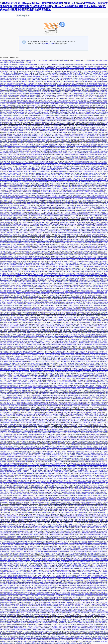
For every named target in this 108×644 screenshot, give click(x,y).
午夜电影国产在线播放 (39, 562)
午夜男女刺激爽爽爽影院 (89, 443)
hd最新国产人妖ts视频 (83, 319)
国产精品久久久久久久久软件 (81, 528)
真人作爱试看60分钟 (60, 540)
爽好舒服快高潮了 (27, 440)
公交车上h (72, 551)
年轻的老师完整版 (32, 87)
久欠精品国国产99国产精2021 (75, 251)
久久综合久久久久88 (102, 171)
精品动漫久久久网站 (37, 384)
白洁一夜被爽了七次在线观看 (47, 467)
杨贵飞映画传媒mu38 (46, 619)
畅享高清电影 (52, 499)
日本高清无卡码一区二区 (48, 358)
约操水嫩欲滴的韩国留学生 (24, 531)
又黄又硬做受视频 (49, 260)
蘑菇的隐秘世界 (56, 592)
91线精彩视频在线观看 (64, 533)
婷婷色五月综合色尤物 (44, 424)
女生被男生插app (75, 529)
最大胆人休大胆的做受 (75, 538)
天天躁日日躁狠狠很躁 (90, 143)
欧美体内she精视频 (58, 338)
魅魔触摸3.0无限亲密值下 (36, 599)
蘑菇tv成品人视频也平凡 (99, 591)
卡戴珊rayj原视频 (33, 618)
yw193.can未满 (38, 173)
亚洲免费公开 (63, 224)
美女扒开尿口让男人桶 (44, 328)
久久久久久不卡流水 (54, 294)
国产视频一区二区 (64, 90)
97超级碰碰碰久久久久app (63, 339)
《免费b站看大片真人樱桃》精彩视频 (10, 406)
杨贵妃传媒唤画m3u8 (88, 212)
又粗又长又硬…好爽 (28, 216)
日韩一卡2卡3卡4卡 (40, 575)
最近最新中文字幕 (35, 168)
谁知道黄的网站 (87, 638)
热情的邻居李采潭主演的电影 (84, 65)
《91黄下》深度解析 (86, 389)
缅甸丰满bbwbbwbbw (59, 138)
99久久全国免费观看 (41, 512)
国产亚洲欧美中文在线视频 (35, 399)
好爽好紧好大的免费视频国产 (11, 394)
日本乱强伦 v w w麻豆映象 (34, 543)
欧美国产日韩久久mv (71, 436)
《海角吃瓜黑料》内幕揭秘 (53, 445)
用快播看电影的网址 (90, 114)
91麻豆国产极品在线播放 (52, 163)
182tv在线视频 (17, 643)
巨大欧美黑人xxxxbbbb (75, 348)
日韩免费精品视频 (68, 312)
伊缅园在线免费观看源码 (59, 171)
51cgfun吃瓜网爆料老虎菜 (48, 417)
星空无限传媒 (9, 345)
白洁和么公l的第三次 (66, 397)
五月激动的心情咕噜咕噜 (9, 574)
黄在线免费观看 (16, 199)
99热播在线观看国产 (53, 567)
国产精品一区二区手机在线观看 (59, 490)
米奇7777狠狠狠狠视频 (35, 358)
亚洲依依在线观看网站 (15, 399)
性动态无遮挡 (53, 148)
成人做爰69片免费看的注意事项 (74, 329)
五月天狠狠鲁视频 (96, 238)
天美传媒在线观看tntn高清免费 (83, 190)
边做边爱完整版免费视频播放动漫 (42, 387)
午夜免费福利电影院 (90, 462)
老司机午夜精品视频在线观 (64, 187)
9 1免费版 (38, 178)
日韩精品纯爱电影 (5, 338)
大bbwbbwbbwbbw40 (67, 585)
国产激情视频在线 (94, 528)
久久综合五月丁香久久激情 (100, 446)
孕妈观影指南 (47, 258)
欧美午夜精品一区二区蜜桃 (26, 360)
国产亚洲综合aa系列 (83, 416)
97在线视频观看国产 (79, 411)
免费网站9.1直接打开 (10, 402)
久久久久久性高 (13, 548)
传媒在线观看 (41, 414)
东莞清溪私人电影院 (49, 227)
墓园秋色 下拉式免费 (76, 260)
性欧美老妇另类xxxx (70, 226)
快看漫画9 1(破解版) (49, 429)
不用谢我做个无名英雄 (82, 183)
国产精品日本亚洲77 (59, 202)
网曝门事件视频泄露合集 (32, 119)
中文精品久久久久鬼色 (73, 177)
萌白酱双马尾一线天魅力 (67, 473)
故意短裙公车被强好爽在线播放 (87, 540)
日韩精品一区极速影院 (99, 438)
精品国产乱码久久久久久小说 (67, 326)
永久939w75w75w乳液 (25, 516)
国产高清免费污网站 (9, 148)
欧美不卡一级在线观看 (48, 355)
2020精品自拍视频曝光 (24, 219)
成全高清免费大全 (101, 540)
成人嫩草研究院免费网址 (90, 492)
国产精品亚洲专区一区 (34, 148)
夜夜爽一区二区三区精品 (57, 75)
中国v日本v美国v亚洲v (30, 146)
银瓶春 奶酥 (54, 641)
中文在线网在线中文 (55, 392)
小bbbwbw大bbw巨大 (97, 214)
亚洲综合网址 (27, 538)
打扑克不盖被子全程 (91, 453)
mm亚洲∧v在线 (95, 102)
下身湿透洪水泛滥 (30, 143)
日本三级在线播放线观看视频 (35, 160)
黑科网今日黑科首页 (5, 411)
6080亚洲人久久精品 (49, 160)
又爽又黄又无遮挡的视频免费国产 (55, 87)
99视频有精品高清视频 (33, 283)
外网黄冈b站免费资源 (36, 126)
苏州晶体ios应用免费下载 (94, 314)
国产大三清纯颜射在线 (72, 231)
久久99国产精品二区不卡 (43, 456)
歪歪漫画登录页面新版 (44, 88)
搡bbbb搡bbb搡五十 (61, 80)
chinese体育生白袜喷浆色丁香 (51, 614)
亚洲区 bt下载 (67, 95)
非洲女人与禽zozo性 (83, 579)
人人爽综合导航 (11, 154)
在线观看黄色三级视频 (11, 219)
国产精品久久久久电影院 (23, 429)
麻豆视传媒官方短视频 (12, 511)
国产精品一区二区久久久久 (18, 492)
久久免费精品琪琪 (27, 484)
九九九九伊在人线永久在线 (11, 188)
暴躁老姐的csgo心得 (27, 244)
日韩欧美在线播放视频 (10, 472)
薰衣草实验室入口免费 (66, 456)
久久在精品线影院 (11, 207)
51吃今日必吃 (23, 231)
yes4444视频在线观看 (23, 97)
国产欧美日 (22, 619)
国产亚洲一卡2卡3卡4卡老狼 (42, 132)
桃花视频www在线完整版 (21, 443)
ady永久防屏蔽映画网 (70, 507)
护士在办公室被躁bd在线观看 (85, 555)
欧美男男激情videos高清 (37, 136)
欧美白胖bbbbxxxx (11, 385)
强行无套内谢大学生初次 (65, 328)
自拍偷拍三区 (86, 300)
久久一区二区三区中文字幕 (78, 163)
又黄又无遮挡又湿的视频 (20, 453)
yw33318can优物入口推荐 (32, 555)
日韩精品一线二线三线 (88, 518)
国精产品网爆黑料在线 (58, 441)
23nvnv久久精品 (103, 531)
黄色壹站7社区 (48, 472)
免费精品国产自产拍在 (92, 460)
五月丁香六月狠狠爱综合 (80, 105)
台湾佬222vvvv (22, 289)
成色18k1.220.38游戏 (24, 209)
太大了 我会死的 (59, 402)
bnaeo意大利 (37, 216)
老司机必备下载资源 (7, 311)
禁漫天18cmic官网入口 (55, 451)
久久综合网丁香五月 (29, 183)
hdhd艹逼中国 (84, 221)
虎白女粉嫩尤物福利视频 (63, 85)
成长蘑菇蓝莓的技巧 (8, 538)
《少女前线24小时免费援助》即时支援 (76, 485)
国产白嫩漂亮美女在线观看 (59, 71)
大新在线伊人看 (37, 90)
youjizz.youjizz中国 (103, 417)
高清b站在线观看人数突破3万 (54, 523)
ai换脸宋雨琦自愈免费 (73, 375)
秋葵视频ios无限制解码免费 (49, 180)
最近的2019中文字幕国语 (94, 290)
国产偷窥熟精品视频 (56, 460)
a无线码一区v (45, 557)
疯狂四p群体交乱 (63, 470)
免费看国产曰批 (30, 411)
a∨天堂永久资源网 (14, 433)
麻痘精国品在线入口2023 (47, 635)
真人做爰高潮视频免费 (30, 312)
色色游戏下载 (89, 139)
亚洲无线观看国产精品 (12, 619)
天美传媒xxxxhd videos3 (73, 630)
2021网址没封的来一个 (6, 299)
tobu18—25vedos (4, 433)
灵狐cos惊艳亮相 (93, 385)
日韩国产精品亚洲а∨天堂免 (56, 518)
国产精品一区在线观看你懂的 (98, 278)
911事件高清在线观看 (25, 246)
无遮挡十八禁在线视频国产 (72, 441)
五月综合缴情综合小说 (79, 596)
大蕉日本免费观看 (72, 390)
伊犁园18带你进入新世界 (99, 414)
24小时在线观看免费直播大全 (62, 355)
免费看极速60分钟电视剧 (49, 428)
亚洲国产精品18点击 (58, 480)
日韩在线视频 (68, 121)
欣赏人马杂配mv (49, 356)
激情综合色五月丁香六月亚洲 (75, 80)
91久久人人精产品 (18, 272)
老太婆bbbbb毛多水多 (58, 494)
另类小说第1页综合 (40, 236)
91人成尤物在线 (98, 331)
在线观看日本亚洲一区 (80, 195)
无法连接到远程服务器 (55, 535)
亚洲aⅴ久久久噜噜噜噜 (40, 166)
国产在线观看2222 (36, 529)
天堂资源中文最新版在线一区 (32, 282)
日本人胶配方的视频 (85, 384)
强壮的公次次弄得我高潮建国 (15, 589)
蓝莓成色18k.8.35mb (59, 616)
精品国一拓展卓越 (24, 607)
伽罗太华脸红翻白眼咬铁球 (74, 117)
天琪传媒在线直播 (83, 204)
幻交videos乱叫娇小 (59, 214)
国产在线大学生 (71, 146)
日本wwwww (9, 624)
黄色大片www (71, 151)
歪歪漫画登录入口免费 (74, 221)
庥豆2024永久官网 (29, 624)
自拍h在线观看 (95, 577)
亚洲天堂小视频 (94, 287)
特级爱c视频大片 (80, 351)
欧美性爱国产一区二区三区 (29, 377)
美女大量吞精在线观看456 (75, 265)
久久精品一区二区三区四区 (30, 300)
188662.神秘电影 (11, 316)
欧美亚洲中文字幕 (66, 305)
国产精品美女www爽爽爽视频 (41, 324)
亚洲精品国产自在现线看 (52, 568)
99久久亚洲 (59, 582)
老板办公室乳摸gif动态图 (95, 148)
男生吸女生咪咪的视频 (8, 105)
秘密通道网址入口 (81, 453)
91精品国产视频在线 (81, 122)
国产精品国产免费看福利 (70, 255)
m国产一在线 (99, 80)
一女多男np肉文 (49, 285)
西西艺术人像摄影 (35, 278)
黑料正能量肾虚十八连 (59, 378)
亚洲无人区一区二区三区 (57, 241)
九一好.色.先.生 (19, 372)
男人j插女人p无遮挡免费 (12, 451)
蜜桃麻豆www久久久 (70, 199)
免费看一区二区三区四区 (95, 285)
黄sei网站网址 (28, 129)
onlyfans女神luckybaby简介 (26, 451)
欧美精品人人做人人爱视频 (9, 633)
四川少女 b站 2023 (90, 506)
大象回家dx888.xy (67, 460)
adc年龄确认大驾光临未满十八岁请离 (78, 168)
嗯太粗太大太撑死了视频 (33, 333)
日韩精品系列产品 (16, 107)
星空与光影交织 (36, 635)
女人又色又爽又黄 (8, 119)
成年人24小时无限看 (21, 416)
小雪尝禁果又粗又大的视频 (55, 506)
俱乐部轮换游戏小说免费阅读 (60, 619)
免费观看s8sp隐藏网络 (27, 285)
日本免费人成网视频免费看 (89, 587)
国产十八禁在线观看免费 (30, 83)
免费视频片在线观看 (5, 370)
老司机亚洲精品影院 (67, 535)
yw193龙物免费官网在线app (36, 260)
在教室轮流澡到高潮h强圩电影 (26, 575)
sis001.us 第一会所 (29, 540)
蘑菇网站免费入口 (45, 319)
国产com (91, 597)
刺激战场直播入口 (74, 392)
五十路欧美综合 (72, 224)
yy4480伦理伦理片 (39, 616)
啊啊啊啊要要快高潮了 (85, 482)
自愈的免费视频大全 (101, 387)
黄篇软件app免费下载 (35, 623)
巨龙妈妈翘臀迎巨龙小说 (86, 543)
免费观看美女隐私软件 (85, 563)
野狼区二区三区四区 (75, 261)
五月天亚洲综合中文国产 (22, 319)
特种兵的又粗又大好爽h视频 (52, 502)
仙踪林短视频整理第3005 (14, 618)
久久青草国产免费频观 (58, 416)
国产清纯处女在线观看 (75, 248)
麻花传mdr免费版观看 (85, 192)
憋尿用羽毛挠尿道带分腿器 (93, 104)
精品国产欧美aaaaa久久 (35, 557)
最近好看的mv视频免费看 (72, 341)
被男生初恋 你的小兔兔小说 (87, 363)
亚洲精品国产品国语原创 (100, 139)
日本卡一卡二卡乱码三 (36, 316)
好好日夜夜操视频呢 (77, 95)
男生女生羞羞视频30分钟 (85, 343)
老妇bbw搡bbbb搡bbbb (65, 173)
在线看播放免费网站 (54, 597)
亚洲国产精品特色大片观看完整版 (76, 356)
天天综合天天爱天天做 (32, 628)
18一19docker (12, 473)
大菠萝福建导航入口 (40, 540)
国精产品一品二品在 (85, 289)
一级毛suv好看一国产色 (70, 316)
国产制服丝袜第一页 (69, 304)
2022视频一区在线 (75, 217)
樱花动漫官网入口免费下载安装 (71, 423)
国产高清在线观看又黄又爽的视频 (38, 511)
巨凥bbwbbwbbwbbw (11, 404)
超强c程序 (89, 312)
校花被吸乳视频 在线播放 (75, 358)
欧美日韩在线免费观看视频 (77, 275)
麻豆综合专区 (27, 409)
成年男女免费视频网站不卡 (93, 609)
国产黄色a (94, 297)
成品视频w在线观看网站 (66, 210)
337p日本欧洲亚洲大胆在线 (28, 431)
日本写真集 (15, 246)
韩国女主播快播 (69, 202)
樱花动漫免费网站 (90, 227)
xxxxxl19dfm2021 (66, 579)
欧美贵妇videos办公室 (51, 236)
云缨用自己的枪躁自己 (99, 351)
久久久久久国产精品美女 (76, 428)
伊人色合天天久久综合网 (100, 538)
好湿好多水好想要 (64, 248)
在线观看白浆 (27, 272)
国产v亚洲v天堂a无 (71, 143)
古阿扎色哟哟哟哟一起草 (35, 443)
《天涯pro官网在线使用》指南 (46, 550)
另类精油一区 (91, 584)
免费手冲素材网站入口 (98, 370)
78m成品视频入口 (64, 272)
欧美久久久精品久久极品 (41, 624)
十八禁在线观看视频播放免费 (47, 265)
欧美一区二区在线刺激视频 (97, 328)
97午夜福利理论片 (5, 73)
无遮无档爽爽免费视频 (98, 389)
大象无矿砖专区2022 (52, 139)
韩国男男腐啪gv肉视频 (85, 102)
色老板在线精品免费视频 (43, 521)
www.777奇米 (36, 484)
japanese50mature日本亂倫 (7, 602)
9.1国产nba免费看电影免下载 (75, 492)
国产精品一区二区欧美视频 (66, 131)
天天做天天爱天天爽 (43, 426)
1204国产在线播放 (71, 412)
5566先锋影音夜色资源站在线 (8, 131)
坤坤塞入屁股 (6, 163)
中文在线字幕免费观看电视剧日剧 (26, 139)
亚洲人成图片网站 (95, 390)
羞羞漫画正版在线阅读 (32, 553)
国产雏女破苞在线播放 (10, 428)
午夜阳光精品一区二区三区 (81, 521)
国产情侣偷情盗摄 (32, 170)
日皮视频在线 (62, 485)
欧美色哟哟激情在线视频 (12, 127)
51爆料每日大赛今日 (88, 256)
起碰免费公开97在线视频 (13, 309)
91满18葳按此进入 (83, 216)
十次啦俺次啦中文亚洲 (61, 151)
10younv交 (70, 385)
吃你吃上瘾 (9, 177)
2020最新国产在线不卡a (69, 119)
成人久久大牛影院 (82, 71)
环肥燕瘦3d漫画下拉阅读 (33, 416)
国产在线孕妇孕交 (39, 124)
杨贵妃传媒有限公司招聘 (83, 185)
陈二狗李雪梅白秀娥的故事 (73, 417)
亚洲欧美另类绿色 (90, 109)
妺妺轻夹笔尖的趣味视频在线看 (84, 151)
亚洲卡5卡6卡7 (81, 104)
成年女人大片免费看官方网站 (53, 353)
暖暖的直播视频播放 (70, 494)
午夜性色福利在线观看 (50, 582)
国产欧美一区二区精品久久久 (62, 261)
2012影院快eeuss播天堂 (81, 523)
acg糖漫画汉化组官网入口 (44, 545)
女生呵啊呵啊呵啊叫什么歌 (21, 557)
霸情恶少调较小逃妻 (75, 628)
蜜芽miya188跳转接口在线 (99, 177)
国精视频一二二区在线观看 (66, 105)
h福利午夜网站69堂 (96, 463)
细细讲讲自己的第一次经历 (94, 210)
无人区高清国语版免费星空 (51, 509)
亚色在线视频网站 (36, 477)
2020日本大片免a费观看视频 (19, 80)
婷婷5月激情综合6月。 (24, 482)
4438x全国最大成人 (34, 121)
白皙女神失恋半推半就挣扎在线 (81, 328)
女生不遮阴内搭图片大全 (18, 545)
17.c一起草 (18, 535)
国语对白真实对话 (31, 592)
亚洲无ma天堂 (40, 455)
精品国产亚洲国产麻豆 (48, 151)
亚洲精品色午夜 (74, 607)
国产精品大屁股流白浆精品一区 (90, 127)
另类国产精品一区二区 (45, 231)
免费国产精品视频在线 (23, 367)
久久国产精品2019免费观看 (15, 409)
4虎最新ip (10, 95)
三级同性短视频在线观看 (60, 129)
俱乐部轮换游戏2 (38, 604)
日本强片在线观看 (52, 112)
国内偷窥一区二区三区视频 (97, 134)
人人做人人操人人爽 (50, 222)
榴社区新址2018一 (9, 333)
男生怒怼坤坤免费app (42, 377)
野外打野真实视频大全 (40, 406)
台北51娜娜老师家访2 (37, 470)
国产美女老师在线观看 (20, 158)
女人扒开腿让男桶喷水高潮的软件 (86, 387)
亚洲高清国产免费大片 (85, 73)
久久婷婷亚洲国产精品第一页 (60, 221)
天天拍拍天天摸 (43, 495)
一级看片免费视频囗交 (82, 154)
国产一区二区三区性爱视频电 (28, 397)
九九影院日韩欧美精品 (67, 253)
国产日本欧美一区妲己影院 (40, 361)
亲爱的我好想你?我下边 (97, 185)
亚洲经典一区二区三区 (101, 584)
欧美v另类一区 (87, 509)
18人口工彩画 (50, 287)
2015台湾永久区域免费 (30, 299)
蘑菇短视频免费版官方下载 (59, 548)
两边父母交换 (96, 345)
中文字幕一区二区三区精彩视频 (79, 148)
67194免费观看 (74, 165)
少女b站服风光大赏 (44, 372)
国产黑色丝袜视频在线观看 (27, 322)
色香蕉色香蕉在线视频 (61, 389)
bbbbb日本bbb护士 (35, 482)
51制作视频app (72, 619)
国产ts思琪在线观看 (45, 558)
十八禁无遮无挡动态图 (78, 68)
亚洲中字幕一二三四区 (23, 358)
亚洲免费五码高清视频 (100, 141)
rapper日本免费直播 (5, 514)
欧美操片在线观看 (36, 641)
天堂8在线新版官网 (16, 214)
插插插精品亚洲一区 (69, 295)
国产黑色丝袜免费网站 (36, 368)
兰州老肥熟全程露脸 (12, 136)
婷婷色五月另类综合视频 (83, 224)
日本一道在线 (39, 582)
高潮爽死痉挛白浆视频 (72, 395)
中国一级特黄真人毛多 (24, 261)
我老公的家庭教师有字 (48, 115)
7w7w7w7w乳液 (60, 400)
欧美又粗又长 (29, 258)
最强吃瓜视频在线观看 (61, 168)
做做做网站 (72, 550)
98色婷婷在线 (18, 300)
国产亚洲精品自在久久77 (37, 234)
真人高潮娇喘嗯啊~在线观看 (77, 272)
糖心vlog (50, 365)
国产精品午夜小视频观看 (37, 100)
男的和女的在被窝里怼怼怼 (26, 188)
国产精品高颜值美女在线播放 (11, 222)
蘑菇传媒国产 (24, 221)
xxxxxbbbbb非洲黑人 (25, 400)
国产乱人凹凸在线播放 (11, 389)
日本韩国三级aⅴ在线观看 (87, 222)
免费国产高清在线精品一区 (27, 82)
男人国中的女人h (94, 300)
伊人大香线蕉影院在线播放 (61, 307)
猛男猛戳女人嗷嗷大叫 (94, 132)
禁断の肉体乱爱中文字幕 (88, 336)
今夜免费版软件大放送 (69, 122)
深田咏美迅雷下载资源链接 (93, 624)
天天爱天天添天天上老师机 (97, 224)
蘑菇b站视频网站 (33, 424)
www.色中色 (89, 458)
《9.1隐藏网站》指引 (97, 575)
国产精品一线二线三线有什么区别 (79, 597)
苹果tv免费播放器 (26, 339)
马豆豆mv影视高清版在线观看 (98, 219)
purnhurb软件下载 (93, 280)
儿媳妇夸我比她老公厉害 (33, 158)
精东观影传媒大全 (23, 594)
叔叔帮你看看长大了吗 (40, 287)
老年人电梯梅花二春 (51, 562)
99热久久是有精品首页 (101, 212)
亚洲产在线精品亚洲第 (17, 163)
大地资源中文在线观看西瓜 (47, 611)
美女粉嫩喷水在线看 (66, 450)
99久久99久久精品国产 (84, 390)
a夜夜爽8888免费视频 (22, 407)
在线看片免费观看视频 (46, 71)
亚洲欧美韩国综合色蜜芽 (45, 494)
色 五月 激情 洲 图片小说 (75, 490)
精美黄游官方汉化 (81, 171)
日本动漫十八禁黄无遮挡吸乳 (18, 551)
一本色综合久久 (100, 182)
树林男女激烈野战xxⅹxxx (19, 414)
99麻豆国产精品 (41, 445)
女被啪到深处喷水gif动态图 (100, 294)
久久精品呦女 (79, 304)
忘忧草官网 (97, 616)
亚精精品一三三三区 (54, 161)
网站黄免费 (44, 168)
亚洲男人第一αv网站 (93, 568)
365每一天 (40, 110)
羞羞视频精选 (54, 268)
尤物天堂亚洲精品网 (71, 314)
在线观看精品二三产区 (47, 468)
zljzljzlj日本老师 (63, 76)
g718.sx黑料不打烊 (74, 543)
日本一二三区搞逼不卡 (75, 266)
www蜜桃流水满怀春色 (58, 472)
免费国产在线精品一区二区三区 (57, 591)
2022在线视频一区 (5, 494)
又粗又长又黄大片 (84, 287)
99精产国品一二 (83, 321)
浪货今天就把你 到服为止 (92, 536)
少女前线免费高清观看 (61, 570)
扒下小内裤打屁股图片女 (84, 255)
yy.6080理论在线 (25, 100)
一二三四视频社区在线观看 (26, 182)
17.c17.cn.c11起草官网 (70, 402)
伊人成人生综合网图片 (48, 630)
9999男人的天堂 (82, 524)
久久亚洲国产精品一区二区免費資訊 (76, 249)
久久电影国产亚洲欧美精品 (45, 66)
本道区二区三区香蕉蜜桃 (26, 141)
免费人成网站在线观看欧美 (81, 253)
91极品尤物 (33, 187)
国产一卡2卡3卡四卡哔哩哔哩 (83, 236)
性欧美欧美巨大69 (91, 171)
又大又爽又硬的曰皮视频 (34, 468)
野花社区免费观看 (18, 606)
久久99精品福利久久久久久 (17, 609)
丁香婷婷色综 (18, 591)
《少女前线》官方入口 (57, 553)
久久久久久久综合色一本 (37, 472)
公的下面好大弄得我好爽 (50, 256)
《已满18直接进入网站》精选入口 (70, 92)
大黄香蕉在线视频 (69, 545)
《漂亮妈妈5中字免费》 (16, 314)
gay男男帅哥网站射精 (10, 429)
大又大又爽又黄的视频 (28, 596)
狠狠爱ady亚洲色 (78, 202)
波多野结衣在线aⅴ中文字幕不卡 (53, 185)
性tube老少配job (66, 205)
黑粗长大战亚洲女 (79, 382)
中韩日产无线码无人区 (54, 624)
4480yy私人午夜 (12, 256)
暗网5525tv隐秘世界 (101, 246)
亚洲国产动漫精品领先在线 (32, 114)
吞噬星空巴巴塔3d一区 (6, 246)
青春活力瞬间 (34, 526)
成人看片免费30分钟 (96, 494)
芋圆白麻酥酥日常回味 (57, 270)
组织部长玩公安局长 (32, 414)
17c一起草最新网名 (57, 526)
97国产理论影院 (72, 65)
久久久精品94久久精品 (72, 102)
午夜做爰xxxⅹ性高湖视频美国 (99, 546)
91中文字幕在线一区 (51, 334)
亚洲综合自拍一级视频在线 (35, 594)
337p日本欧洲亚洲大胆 (33, 231)
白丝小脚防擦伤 (71, 453)
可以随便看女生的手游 (61, 463)
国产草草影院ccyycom (58, 121)
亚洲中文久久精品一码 (65, 244)
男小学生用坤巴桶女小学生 (31, 606)
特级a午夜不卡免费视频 (23, 187)
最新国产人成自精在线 (30, 445)
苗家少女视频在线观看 (57, 114)
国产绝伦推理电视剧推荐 (63, 219)
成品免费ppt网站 (22, 494)
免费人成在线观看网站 (56, 631)
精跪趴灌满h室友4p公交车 (92, 112)
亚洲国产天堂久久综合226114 (24, 197)
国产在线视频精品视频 (33, 441)
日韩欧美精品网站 (21, 334)
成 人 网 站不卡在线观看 (61, 370)
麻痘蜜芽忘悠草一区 (86, 636)
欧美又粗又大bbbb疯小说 (8, 170)
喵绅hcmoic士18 (97, 429)
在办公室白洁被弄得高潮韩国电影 (25, 102)
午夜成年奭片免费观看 (33, 565)
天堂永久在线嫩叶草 (15, 351)
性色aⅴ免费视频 (103, 92)
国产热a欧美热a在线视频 (91, 382)
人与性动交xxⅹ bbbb (46, 282)
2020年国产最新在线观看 (51, 234)
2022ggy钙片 (48, 73)
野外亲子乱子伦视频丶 (34, 307)
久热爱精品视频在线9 (17, 353)
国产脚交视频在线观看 (63, 380)
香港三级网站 (57, 253)
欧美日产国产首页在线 (91, 594)
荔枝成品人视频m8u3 (97, 70)
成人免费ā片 (28, 470)
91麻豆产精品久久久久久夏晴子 (50, 90)
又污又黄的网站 (85, 219)
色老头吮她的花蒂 (54, 497)
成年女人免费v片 (61, 249)
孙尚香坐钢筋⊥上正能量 (76, 70)
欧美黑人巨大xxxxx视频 (16, 636)
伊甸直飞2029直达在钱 (39, 131)
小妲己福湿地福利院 (89, 535)
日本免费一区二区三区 (97, 255)
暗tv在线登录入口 (59, 287)
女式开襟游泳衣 (64, 294)
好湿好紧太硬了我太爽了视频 (69, 394)
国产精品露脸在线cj (45, 114)
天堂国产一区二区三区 (92, 194)
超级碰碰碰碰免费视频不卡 (36, 95)
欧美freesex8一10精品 (30, 462)
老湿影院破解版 (54, 333)
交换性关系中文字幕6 (99, 555)
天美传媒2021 (103, 129)
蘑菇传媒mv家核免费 (90, 170)
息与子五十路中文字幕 (37, 275)
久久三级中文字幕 (12, 331)
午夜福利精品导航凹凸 (61, 65)
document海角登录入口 (78, 241)
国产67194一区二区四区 (98, 312)
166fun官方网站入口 (17, 395)
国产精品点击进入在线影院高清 (58, 504)
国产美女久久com (50, 475)
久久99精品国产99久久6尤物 (12, 375)
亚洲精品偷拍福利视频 (31, 545)
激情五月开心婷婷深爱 (6, 115)
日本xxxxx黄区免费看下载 (66, 601)
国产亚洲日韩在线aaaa (39, 373)
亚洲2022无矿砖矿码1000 (9, 134)
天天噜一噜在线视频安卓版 (81, 623)
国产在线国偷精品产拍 (12, 178)
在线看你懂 (77, 182)
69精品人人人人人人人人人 (78, 640)
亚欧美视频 (45, 305)
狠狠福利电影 (102, 626)
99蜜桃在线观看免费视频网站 (53, 606)
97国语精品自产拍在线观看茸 (47, 70)
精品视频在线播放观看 (72, 66)
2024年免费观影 (100, 234)
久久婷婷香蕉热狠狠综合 (69, 519)
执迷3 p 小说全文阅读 (65, 109)
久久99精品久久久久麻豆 (21, 350)
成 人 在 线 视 (95, 236)
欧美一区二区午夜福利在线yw (44, 446)
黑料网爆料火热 (68, 75)
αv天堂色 (33, 560)
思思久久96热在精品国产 (85, 446)
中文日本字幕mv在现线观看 (14, 524)
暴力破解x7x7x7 (81, 400)
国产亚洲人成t (86, 187)
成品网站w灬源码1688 (73, 110)
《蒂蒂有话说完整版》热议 (9, 255)
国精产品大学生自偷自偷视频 (60, 538)
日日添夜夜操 (89, 351)
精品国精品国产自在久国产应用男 (96, 124)
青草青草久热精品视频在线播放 (25, 616)
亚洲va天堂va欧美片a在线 (85, 553)
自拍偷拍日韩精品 (45, 484)
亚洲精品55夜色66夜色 (69, 154)
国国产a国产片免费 (33, 350)
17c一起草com (18, 596)
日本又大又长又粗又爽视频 (84, 574)
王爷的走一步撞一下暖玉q (61, 543)
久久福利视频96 (27, 248)
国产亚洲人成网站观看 (72, 540)
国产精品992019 (7, 519)
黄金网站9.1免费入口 (62, 351)
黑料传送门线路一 (12, 217)
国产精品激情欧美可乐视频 (78, 531)
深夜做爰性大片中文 (98, 343)
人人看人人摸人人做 (78, 602)
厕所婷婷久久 (100, 377)
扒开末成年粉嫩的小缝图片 (7, 540)
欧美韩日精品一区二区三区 (58, 170)
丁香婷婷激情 (72, 351)
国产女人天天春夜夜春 (37, 531)
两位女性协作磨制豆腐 (27, 214)
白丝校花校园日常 (97, 563)
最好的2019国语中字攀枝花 (54, 166)
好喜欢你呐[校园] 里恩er (51, 618)
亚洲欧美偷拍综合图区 (46, 538)
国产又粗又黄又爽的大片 (22, 260)
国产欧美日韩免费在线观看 (73, 575)
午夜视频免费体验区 (32, 626)
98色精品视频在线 (43, 601)
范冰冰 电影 (22, 597)
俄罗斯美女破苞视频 (93, 455)
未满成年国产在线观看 (41, 249)
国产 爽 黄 (89, 479)
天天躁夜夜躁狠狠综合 (86, 294)
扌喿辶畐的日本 (88, 97)
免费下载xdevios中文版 (93, 485)
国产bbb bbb (56, 365)
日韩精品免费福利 (16, 361)
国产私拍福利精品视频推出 (97, 304)
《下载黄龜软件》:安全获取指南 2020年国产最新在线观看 (52, 299)
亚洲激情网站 (40, 431)
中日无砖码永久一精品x (37, 246)
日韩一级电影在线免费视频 (18, 553)
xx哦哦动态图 (38, 104)
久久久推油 (91, 484)
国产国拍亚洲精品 (83, 607)
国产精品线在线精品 (35, 190)
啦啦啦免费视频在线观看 (46, 541)
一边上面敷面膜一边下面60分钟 (30, 75)
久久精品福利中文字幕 (102, 114)
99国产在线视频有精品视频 (83, 494)
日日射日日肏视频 (17, 244)
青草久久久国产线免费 (90, 582)
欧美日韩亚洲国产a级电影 (95, 154)
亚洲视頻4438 (88, 602)
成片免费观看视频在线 (10, 536)
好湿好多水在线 (92, 82)
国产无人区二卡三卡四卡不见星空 (43, 480)
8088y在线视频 (11, 611)
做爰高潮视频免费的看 (9, 227)
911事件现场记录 (10, 475)
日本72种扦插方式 (65, 361)
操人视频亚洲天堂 (76, 187)
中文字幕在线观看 (32, 165)
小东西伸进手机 (89, 585)
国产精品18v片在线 (5, 214)
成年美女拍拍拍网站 (86, 628)
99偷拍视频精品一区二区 (63, 275)
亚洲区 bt (6, 326)
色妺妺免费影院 (37, 224)
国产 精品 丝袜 (65, 363)
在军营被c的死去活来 (74, 445)
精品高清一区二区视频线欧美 (31, 297)
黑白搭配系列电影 (47, 209)
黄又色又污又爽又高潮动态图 (60, 589)
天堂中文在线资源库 (13, 234)
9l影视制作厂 (42, 177)
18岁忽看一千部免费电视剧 (54, 406)
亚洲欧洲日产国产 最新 (38, 149)
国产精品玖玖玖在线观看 (66, 333)
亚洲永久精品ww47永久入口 (58, 258)
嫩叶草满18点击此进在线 (24, 99)
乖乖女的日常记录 (96, 638)
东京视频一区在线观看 (71, 400)
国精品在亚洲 (23, 565)
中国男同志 (79, 489)
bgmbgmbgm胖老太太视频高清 (8, 102)
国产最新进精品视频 (11, 528)
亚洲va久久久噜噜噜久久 (23, 472)
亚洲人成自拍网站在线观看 (51, 248)
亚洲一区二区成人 (45, 158)
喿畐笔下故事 (65, 392)
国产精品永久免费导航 (23, 574)
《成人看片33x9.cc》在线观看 (86, 239)
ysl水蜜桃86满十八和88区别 (36, 207)
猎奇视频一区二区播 (41, 523)
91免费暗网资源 (19, 83)
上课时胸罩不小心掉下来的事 (96, 204)
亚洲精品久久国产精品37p (85, 66)
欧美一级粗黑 (23, 87)
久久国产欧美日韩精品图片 (84, 562)
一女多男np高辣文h (65, 78)
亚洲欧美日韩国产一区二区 (81, 516)
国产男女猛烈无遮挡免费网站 (32, 154)
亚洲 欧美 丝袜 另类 (58, 482)
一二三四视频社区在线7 (27, 533)
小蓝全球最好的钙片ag (78, 414)
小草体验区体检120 (98, 78)
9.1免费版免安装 (10, 365)
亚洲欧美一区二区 (74, 363)
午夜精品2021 (8, 312)
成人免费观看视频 (88, 229)
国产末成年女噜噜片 (24, 168)
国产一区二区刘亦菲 (60, 314)
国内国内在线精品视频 (32, 229)
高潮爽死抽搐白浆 (67, 477)
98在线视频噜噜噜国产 (81, 124)
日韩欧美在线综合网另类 (12, 526)
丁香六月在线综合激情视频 (62, 136)
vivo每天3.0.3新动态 (40, 334)
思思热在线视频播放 (41, 448)
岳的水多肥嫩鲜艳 (65, 597)
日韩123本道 (13, 494)
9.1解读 (105, 70)
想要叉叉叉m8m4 (37, 570)
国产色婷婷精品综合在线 (14, 173)
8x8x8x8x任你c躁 (91, 234)
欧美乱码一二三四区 (5, 377)
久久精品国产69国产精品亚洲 (10, 238)
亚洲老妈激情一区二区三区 (61, 635)
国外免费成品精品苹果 (89, 80)
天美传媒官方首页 (12, 97)
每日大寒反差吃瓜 (30, 68)
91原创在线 (86, 473)
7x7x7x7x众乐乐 (9, 350)
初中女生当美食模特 (25, 234)
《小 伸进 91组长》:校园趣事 (97, 107)
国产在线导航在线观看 (93, 378)
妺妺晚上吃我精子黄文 (80, 312)
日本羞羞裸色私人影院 (36, 151)
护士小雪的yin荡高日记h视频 (77, 307)
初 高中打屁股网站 (15, 533)
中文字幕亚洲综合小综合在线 (99, 404)
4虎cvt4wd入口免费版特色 (60, 110)
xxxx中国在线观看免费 (80, 497)
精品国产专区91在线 (27, 591)
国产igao (79, 394)
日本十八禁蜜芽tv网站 (73, 584)
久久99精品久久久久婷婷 (100, 316)
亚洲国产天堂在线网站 (25, 356)
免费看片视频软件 (55, 602)
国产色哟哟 (56, 272)
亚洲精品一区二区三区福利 (72, 277)
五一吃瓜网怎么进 (98, 231)
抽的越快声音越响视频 (18, 312)
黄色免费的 (101, 434)
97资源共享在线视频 (90, 380)
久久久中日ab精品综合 (102, 227)
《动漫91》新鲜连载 (95, 187)
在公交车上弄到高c (21, 568)
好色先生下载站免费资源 (91, 121)
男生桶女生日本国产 (43, 83)
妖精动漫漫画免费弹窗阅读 (28, 448)
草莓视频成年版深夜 (99, 489)
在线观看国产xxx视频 (57, 516)
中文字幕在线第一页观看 (28, 85)
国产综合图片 (90, 273)
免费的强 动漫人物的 (21, 611)
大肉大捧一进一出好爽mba (16, 183)
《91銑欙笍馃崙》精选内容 (56, 295)
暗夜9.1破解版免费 (97, 248)
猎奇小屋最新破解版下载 (37, 429)
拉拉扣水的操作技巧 (47, 477)
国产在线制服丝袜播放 (62, 222)
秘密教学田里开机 (40, 317)
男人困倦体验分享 (11, 616)
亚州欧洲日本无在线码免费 (47, 463)
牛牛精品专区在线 (46, 197)
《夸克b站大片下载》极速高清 (68, 489)
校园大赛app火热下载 (90, 178)
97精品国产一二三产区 (39, 360)
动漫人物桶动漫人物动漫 (81, 484)
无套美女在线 (93, 353)
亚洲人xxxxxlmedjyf (29, 302)
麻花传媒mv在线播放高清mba (62, 260)
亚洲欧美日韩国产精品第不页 (53, 438)
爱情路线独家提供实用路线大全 (94, 448)
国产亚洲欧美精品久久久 (25, 238)
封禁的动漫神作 (41, 87)
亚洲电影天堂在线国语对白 (14, 341)
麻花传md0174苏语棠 (27, 361)
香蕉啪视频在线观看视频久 (39, 613)
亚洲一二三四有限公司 (24, 270)
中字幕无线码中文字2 (68, 523)
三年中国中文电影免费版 (44, 516)
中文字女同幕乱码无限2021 (22, 65)
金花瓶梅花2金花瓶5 (85, 631)
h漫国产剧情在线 (103, 557)
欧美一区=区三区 (37, 180)
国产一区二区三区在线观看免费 (74, 514)
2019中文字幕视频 (43, 144)
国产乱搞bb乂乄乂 (48, 134)
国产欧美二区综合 (79, 545)
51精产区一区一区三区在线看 (81, 560)
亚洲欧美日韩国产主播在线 (56, 372)
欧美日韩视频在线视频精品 (43, 460)
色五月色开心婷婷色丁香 (15, 297)
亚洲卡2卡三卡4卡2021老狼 (88, 182)
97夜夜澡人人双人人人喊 (36, 195)
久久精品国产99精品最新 (99, 151)
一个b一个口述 (42, 212)
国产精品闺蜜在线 (71, 171)
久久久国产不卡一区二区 (28, 241)
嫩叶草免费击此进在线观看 (50, 200)
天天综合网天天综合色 (17, 455)
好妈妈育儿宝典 (7, 138)
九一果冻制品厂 (75, 78)
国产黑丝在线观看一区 (72, 280)
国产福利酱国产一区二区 (27, 380)
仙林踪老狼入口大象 (91, 412)
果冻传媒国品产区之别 (50, 188)
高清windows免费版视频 (64, 268)
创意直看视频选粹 (84, 487)
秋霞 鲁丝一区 (44, 434)
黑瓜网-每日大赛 (50, 141)
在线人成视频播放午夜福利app (60, 282)
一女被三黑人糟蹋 (40, 183)
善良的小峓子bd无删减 (15, 502)
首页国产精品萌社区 (81, 273)
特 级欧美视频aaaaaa (68, 506)
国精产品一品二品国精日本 (49, 219)
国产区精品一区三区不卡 (48, 266)
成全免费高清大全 (49, 207)
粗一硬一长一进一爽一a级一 (86, 180)
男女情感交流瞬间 (59, 507)
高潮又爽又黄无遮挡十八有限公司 (87, 377)
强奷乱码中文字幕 (87, 248)
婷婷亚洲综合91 (12, 294)
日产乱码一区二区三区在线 (25, 577)
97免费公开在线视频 (100, 110)
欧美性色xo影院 (31, 204)
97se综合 (95, 161)
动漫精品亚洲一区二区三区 (89, 451)
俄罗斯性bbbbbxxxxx (7, 462)
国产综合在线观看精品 (31, 156)
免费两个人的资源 (78, 88)
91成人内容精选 (91, 406)
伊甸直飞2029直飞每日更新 (41, 263)
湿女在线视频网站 (46, 292)
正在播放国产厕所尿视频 (48, 348)
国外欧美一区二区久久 (60, 630)
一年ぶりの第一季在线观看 (41, 153)
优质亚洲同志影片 (76, 173)
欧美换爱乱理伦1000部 (54, 638)
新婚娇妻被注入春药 (100, 392)
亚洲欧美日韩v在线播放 (93, 346)
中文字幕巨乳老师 (34, 171)
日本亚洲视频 (50, 82)
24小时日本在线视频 (74, 350)
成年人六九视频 (65, 624)
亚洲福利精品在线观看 (36, 633)
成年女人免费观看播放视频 (88, 334)
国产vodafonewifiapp (18, 624)
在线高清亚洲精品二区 (99, 423)
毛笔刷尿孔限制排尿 (74, 294)
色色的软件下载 (66, 479)
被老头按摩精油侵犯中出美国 (60, 209)
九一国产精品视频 (37, 587)
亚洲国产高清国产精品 (80, 234)
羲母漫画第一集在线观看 (54, 495)
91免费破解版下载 (28, 163)
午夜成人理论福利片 (57, 423)
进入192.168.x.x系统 (64, 458)
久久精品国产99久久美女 (12, 168)
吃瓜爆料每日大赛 (51, 107)
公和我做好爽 (62, 443)
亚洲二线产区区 (50, 177)
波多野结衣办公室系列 (19, 480)
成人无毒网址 (26, 504)
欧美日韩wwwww (95, 217)
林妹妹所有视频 (81, 412)
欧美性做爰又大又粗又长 (96, 579)
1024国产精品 (73, 577)
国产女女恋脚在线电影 (99, 65)
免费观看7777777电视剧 (23, 255)
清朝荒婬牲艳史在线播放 (57, 304)
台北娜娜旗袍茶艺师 (93, 468)
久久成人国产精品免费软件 (45, 192)
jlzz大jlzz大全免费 (48, 338)
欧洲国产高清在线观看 (25, 489)
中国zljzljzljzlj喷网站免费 (31, 88)
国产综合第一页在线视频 (45, 367)
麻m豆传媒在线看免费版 (77, 404)
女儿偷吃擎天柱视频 (83, 570)
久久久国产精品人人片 (17, 445)
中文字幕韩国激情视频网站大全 (78, 136)
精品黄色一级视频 (9, 363)
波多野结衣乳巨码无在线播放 (13, 346)
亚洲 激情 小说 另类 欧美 (22, 171)
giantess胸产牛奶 (97, 441)
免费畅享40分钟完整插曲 (61, 115)
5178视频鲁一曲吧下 (91, 475)
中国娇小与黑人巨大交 (48, 65)
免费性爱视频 (11, 175)
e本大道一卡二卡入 (54, 382)
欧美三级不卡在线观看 (67, 182)
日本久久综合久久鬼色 (80, 557)
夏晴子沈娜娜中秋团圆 (101, 431)
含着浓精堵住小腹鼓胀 (20, 572)
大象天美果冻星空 (24, 195)
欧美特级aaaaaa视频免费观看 (16, 463)
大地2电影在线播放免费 (63, 107)
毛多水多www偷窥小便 (45, 297)
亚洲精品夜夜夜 (50, 540)
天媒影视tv (8, 395)
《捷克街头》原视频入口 (28, 506)
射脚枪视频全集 (75, 339)
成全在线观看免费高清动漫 (69, 345)
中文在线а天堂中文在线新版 (41, 161)
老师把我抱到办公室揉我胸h (75, 467)
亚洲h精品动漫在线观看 (12, 621)
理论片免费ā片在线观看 (77, 368)
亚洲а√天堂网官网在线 (68, 451)
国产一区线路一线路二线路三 (8, 558)
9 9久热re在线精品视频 (65, 448)
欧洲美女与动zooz (37, 440)
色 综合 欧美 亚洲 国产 (33, 611)
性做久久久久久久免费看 (93, 601)
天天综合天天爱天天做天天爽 (91, 88)
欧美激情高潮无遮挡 (46, 433)
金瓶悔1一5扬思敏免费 (21, 148)
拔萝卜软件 (65, 185)
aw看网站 (18, 175)
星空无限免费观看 (58, 446)
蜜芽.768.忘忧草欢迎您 (35, 602)
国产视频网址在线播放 (46, 465)
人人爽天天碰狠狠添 (88, 202)
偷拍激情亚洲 (92, 253)
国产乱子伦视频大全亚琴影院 (27, 222)
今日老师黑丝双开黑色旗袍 (12, 78)
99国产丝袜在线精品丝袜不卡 (38, 458)
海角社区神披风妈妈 (75, 546)
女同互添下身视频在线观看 (20, 311)
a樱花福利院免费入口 (36, 390)
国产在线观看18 (79, 567)
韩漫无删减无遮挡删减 (20, 165)
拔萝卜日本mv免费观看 (76, 509)
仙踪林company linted (88, 209)
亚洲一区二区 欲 (31, 492)
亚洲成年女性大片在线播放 (100, 87)
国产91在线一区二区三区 (62, 475)
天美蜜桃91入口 (98, 635)
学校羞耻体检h (32, 579)
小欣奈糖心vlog (67, 626)
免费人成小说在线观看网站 (68, 273)
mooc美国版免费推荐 (101, 100)
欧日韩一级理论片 (102, 121)
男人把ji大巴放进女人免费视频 (59, 251)
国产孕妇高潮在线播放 (92, 580)
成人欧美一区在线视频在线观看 (35, 509)
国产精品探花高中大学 (30, 294)
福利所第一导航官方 (13, 546)
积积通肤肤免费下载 (39, 475)
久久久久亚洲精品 (72, 502)
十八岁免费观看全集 (28, 304)
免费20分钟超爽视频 (8, 165)
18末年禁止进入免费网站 (47, 214)
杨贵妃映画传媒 (64, 350)
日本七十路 (62, 144)
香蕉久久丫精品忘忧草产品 (44, 221)
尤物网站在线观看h (78, 93)
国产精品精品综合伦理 (38, 185)
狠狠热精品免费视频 (68, 484)
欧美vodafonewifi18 (95, 165)
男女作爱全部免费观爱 (63, 188)
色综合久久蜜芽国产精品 (97, 292)
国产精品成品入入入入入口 (42, 143)
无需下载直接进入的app (97, 558)
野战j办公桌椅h (87, 158)
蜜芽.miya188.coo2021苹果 (67, 83)
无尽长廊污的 (73, 536)
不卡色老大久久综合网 (54, 394)
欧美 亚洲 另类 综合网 (42, 394)
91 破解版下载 (17, 345)
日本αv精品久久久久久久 (9, 358)
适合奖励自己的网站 (53, 300)
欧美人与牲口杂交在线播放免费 (40, 175)
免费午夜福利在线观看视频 (24, 134)
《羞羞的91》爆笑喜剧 (28, 173)
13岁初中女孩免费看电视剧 (76, 282)
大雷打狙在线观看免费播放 (50, 485)
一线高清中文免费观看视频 (85, 231)
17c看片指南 (83, 584)
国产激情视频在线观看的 (95, 144)
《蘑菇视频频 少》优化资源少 (60, 297)
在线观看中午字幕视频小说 (45, 341)
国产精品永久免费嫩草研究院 (57, 324)
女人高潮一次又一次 (90, 599)
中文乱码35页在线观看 (30, 521)
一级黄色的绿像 (14, 182)
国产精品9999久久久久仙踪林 (41, 451)
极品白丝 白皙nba (42, 165)
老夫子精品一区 (33, 367)
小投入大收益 (24, 618)
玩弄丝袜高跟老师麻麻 (64, 368)
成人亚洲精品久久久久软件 (42, 241)
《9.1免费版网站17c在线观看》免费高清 (24, 233)
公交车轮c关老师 (26, 529)
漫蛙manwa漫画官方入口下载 (45, 146)
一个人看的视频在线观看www (75, 621)
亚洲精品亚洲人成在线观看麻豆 (31, 434)
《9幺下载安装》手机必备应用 (18, 326)
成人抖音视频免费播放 (39, 141)
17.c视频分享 (58, 528)
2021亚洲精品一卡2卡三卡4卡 (46, 314)
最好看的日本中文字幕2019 (44, 592)
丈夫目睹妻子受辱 (64, 628)
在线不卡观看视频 (102, 604)
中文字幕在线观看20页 (18, 143)
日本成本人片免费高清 (36, 97)
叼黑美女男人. (80, 143)
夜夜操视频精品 (101, 492)
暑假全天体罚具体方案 (20, 66)
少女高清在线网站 (98, 333)
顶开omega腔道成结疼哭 (50, 95)
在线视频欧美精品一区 (58, 290)
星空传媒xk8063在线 (8, 572)
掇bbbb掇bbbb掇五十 (22, 467)
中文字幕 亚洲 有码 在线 (78, 448)
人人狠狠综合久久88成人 (98, 479)
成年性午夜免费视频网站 (56, 153)
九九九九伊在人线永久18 (26, 433)
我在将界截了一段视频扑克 (67, 365)
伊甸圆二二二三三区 (21, 277)
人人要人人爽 (29, 161)
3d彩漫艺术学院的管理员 (65, 414)
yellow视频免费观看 (79, 506)
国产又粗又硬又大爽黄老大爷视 (91, 95)
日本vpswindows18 (64, 455)
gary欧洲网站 (18, 497)
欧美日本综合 (10, 443)
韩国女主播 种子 (46, 92)
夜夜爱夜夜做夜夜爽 (97, 358)
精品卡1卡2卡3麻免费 (21, 543)
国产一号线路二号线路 (50, 339)
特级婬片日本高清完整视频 (71, 321)
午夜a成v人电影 (79, 83)
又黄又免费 (64, 606)
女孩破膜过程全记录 (29, 317)
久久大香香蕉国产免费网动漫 (54, 524)
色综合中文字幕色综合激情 (82, 353)
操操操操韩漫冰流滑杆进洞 (21, 424)
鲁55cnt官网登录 (52, 249)
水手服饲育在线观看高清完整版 (36, 311)
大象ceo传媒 (86, 304)
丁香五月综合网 (81, 502)
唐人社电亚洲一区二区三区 (62, 536)
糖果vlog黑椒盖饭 (81, 436)
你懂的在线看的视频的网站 (61, 572)
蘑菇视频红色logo (34, 558)
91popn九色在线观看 (5, 248)
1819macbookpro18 (19, 146)
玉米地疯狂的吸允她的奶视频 (36, 138)
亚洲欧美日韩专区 (69, 372)
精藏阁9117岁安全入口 (71, 416)
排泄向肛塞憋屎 (46, 602)
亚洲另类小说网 (57, 585)
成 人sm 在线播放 (37, 580)
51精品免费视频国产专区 (54, 560)
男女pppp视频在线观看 (71, 472)
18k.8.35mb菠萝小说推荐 (86, 441)
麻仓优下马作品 (34, 450)
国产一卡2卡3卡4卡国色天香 (92, 75)
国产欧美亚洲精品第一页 (46, 226)
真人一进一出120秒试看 (12, 489)
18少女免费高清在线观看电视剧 (58, 565)
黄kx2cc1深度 (77, 518)
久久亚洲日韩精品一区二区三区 (12, 85)
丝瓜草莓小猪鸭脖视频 (55, 204)
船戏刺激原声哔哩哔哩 (83, 134)
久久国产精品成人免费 (8, 300)
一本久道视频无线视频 (24, 458)
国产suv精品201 (83, 92)
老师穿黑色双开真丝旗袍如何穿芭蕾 (96, 519)
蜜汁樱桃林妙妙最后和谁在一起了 (53, 127)
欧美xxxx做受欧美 (82, 314)
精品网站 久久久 (16, 640)
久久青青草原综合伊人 (33, 572)
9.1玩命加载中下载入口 (10, 99)
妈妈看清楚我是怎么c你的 (96, 551)
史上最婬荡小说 (40, 336)
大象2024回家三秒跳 (93, 71)
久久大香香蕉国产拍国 (72, 591)
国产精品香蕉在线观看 (48, 536)
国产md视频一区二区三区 (91, 411)
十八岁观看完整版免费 (41, 506)
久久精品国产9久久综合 (80, 592)
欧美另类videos (38, 436)
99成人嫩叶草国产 (63, 360)
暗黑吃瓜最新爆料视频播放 (30, 426)
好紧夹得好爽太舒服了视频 (48, 529)
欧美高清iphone (35, 538)
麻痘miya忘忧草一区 (86, 161)
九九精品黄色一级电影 (58, 367)
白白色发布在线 (28, 562)
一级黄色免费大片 (36, 343)
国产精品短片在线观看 (31, 192)
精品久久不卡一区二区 (98, 200)
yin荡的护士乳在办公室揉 (50, 384)
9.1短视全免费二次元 (89, 618)
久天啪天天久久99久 (85, 277)
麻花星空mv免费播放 (70, 643)
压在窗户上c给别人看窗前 (18, 411)
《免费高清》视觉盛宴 (27, 321)
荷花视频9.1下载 (4, 448)
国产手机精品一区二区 (83, 278)
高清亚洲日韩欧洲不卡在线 (66, 382)
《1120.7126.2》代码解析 (58, 346)
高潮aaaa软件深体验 (78, 611)
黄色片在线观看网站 (83, 233)
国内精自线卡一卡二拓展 (32, 519)
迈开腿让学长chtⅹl (30, 336)
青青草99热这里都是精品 (12, 387)
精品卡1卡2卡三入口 (84, 207)
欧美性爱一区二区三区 (36, 65)
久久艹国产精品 (13, 270)
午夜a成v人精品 (67, 331)
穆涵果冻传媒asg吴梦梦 (39, 528)
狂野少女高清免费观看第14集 (42, 182)
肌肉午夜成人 (57, 468)
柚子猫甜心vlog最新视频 (23, 633)
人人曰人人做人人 (69, 482)
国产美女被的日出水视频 (62, 577)
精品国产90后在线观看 (97, 190)
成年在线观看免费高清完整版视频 (50, 224)
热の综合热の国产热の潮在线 (41, 479)
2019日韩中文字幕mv (78, 75)
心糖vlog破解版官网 (27, 180)
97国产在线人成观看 (83, 144)
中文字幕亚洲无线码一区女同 (24, 428)
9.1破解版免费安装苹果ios (19, 626)
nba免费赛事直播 (83, 311)
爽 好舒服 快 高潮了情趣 (94, 105)
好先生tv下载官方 (37, 428)
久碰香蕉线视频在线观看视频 (86, 541)
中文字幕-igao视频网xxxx (28, 512)
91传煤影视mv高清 (15, 226)
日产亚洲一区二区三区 (63, 641)
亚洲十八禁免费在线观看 (27, 263)
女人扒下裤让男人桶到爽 (78, 109)
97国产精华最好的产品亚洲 (99, 295)
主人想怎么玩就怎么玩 (14, 380)
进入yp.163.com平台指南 (19, 71)
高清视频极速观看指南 (11, 450)
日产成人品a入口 (37, 305)
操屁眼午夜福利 (53, 551)
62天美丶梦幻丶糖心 (102, 143)
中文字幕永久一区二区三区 (70, 426)
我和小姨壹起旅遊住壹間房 (47, 572)
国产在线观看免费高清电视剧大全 (71, 127)
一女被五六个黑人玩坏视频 (85, 426)
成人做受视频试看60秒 (48, 255)
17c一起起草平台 (11, 266)
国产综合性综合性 (62, 180)
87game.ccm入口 (50, 322)
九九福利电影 (103, 468)
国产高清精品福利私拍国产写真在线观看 (74, 501)
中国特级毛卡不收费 (92, 497)
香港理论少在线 (14, 324)
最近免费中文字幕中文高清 (76, 380)
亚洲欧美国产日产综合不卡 (94, 524)
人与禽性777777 (34, 504)
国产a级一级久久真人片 (9, 283)
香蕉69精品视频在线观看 (53, 375)
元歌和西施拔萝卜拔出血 (38, 129)
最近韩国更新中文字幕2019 (25, 373)
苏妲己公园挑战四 (80, 438)
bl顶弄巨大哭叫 (12, 580)
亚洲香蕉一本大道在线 (11, 373)
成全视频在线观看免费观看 (74, 565)
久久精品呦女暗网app (77, 229)
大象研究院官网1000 (51, 311)
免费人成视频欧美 (10, 149)
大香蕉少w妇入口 (82, 129)
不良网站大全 (92, 168)
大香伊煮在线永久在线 (50, 100)
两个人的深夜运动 (58, 119)
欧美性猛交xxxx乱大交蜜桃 (38, 375)
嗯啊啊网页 (41, 618)
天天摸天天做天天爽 (45, 270)
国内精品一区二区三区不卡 (42, 102)
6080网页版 (37, 214)
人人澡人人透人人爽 (82, 132)
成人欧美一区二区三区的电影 (32, 463)
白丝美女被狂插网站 (90, 244)
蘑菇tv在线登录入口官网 (90, 282)
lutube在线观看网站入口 (26, 570)
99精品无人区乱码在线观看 (60, 492)
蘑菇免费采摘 (86, 490)
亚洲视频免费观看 (92, 523)
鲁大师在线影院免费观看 (80, 378)
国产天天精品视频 (33, 490)
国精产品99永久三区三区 (23, 227)
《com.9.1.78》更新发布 (52, 414)
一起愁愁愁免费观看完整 (59, 317)
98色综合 (96, 458)
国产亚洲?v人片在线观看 (55, 205)
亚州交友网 (42, 606)
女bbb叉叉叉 (9, 166)
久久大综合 (68, 346)
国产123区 (100, 523)
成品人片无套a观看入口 (28, 392)
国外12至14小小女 (79, 178)
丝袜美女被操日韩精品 (50, 149)
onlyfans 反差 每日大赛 (79, 601)
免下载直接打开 (89, 596)
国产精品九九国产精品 (20, 105)
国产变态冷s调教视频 (68, 126)
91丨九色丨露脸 (57, 278)
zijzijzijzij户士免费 (62, 384)
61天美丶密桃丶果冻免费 (71, 480)
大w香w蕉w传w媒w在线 (35, 115)
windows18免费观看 (60, 329)
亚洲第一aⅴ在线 (51, 212)
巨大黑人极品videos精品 (10, 501)
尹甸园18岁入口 (8, 414)
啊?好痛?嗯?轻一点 (72, 570)
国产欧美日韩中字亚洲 (88, 348)
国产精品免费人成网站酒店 (38, 400)
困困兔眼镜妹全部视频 (85, 243)
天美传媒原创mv (44, 565)
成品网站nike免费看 (54, 397)
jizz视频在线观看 (48, 272)
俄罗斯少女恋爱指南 (18, 550)
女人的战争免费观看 (88, 331)
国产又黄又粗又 (27, 353)
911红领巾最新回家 (46, 93)
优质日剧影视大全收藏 (52, 584)
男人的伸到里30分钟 (54, 83)
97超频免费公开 (25, 226)
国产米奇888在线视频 (37, 614)
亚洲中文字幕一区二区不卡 (90, 355)
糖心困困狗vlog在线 (25, 343)
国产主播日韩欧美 (43, 295)
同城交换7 (38, 643)
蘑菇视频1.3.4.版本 (100, 484)
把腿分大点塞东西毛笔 (44, 277)
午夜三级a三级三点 (33, 328)
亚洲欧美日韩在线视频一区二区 (95, 424)
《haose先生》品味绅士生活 (45, 585)
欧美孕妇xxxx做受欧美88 (83, 338)
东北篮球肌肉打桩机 (59, 285)
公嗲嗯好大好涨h (21, 536)
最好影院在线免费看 (45, 289)
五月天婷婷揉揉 (32, 221)
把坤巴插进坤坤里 (72, 440)
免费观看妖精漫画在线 (27, 475)
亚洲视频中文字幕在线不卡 (62, 227)
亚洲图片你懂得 (19, 540)
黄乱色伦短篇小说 (56, 424)
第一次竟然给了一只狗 (35, 355)
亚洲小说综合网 (82, 424)
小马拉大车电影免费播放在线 (56, 321)
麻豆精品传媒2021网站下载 (9, 348)
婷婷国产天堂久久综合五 (43, 345)
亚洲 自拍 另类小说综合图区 (17, 192)
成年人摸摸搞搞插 (9, 596)
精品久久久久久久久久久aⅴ (28, 640)
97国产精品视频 (100, 599)
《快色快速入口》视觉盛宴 (43, 233)
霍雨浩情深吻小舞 (65, 404)
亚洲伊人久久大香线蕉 (55, 479)
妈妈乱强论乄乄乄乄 (88, 265)
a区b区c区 (8, 582)
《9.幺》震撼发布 (29, 514)
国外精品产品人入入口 (58, 433)
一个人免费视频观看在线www (70, 406)
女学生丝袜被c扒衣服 (74, 222)
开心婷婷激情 (21, 501)
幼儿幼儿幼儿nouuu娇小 (37, 127)
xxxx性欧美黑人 (88, 333)
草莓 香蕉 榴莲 (51, 168)
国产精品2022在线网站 (55, 305)
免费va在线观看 (50, 421)
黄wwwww (34, 516)
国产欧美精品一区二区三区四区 (95, 436)
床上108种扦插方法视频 (47, 407)
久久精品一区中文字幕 (61, 160)
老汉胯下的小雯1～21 (74, 115)
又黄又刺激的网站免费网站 (31, 372)
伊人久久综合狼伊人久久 (52, 244)
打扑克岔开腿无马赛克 (48, 570)
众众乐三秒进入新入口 (54, 361)
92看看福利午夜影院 (27, 351)
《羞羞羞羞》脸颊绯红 (56, 126)
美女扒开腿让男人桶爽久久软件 (39, 109)
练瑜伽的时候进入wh (72, 239)
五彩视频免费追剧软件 (42, 80)
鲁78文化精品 (44, 365)
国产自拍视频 (81, 536)
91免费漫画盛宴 (20, 268)
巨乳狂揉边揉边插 (79, 126)
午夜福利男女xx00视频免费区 (50, 443)
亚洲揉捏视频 (62, 239)
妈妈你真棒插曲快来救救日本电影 (36, 105)
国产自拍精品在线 (51, 165)
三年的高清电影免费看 (74, 431)
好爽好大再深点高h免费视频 (13, 100)
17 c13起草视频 (41, 312)
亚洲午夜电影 (38, 380)
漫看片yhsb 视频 (40, 222)
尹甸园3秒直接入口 (49, 531)
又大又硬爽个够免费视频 (76, 212)
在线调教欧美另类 (40, 322)
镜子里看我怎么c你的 (9, 562)
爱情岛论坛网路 (74, 73)
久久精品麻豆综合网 (18, 212)
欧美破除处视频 (56, 465)
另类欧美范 (84, 290)
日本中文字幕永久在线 (37, 339)
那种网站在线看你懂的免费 (62, 421)
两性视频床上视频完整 (92, 356)
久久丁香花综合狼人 (20, 336)
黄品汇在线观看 (20, 210)
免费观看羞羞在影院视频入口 (78, 85)
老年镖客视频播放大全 (85, 214)
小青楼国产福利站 (5, 533)
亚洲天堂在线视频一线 (99, 329)
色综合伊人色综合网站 (23, 623)
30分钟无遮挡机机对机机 (72, 156)
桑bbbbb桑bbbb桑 (93, 341)
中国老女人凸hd (71, 236)
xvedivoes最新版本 (29, 485)
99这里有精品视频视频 (58, 199)
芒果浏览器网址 (15, 412)
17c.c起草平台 (49, 129)
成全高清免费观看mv (72, 233)
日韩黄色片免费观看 (98, 511)
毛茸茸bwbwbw (16, 456)
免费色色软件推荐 (56, 92)
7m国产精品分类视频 (39, 163)
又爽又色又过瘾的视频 (22, 292)
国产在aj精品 (20, 404)
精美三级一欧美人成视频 (24, 641)
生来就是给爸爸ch (6, 244)
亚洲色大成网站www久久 (85, 591)
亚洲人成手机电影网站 (100, 265)
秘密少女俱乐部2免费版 (25, 587)
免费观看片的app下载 (102, 244)
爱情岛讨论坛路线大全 (12, 516)
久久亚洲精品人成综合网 (47, 190)
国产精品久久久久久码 (15, 285)
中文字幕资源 (66, 582)
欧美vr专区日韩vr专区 (36, 266)
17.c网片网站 (75, 397)
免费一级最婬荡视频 (100, 506)
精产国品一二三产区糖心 (61, 82)
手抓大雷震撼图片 (34, 226)
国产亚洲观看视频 (72, 129)
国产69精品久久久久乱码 (38, 78)
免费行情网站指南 (9, 336)
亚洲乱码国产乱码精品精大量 (40, 535)
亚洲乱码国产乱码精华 (17, 153)
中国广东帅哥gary (74, 635)
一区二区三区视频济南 (6, 434)
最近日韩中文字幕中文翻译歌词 (47, 229)
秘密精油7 (80, 618)
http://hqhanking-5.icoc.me (47, 43)
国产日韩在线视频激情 (62, 428)
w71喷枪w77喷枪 (95, 226)
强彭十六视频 (87, 70)
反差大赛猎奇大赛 (101, 582)
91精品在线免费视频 (82, 119)
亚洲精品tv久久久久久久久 (93, 501)
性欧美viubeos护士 (58, 122)
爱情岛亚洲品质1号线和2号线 (72, 290)
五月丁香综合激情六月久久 (14, 440)
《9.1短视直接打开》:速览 (77, 641)
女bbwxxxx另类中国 (12, 261)
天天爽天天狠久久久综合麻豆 (73, 636)
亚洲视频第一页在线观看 (42, 636)
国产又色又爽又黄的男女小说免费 (66, 112)
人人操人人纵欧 (62, 236)
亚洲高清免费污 (31, 363)
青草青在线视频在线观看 (33, 289)
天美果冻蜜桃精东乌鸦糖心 (23, 109)
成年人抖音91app (69, 433)
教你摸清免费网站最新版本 (81, 385)
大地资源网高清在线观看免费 (50, 587)
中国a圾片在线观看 (19, 88)
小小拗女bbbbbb (66, 166)
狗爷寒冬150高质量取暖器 (62, 348)
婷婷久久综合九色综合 (59, 66)
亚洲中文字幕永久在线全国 (20, 468)
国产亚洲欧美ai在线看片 (67, 190)
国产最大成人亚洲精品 (43, 397)
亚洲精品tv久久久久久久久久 (52, 489)
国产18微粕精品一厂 (85, 339)
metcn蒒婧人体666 (9, 423)
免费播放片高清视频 (12, 575)
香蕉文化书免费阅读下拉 (8, 543)
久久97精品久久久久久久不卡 (12, 382)
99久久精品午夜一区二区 (34, 348)
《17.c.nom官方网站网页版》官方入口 (27, 385)
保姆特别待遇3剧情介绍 (46, 171)
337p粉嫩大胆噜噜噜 (12, 613)
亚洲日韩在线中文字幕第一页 (66, 567)
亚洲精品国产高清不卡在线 (91, 572)
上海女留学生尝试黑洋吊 (9, 367)
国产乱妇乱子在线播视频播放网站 (81, 149)
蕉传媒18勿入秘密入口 (48, 309)
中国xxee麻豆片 (26, 421)
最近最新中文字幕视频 (96, 365)
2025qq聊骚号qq (95, 166)
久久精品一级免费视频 (72, 207)
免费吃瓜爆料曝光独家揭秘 (78, 499)
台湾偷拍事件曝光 (93, 92)
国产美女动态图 (93, 560)
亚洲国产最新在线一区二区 (36, 574)
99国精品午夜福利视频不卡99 (13, 180)
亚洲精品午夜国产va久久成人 (42, 411)
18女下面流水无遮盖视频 (9, 407)
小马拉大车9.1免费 (55, 450)
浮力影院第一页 (6, 161)
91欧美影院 (5, 463)
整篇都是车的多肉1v (9, 441)
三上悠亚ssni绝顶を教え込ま (62, 141)
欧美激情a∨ (19, 243)
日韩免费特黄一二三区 (51, 124)
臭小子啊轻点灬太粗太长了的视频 (78, 455)
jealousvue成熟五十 (49, 370)
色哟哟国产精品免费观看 (34, 76)
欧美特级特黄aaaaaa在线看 (75, 470)
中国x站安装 (81, 114)
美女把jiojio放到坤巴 (5, 445)
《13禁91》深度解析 (48, 390)
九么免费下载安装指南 (89, 246)
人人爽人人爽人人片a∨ (97, 339)
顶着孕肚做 (12, 210)
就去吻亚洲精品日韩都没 (69, 132)
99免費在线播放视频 (98, 158)
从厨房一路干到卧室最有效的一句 (43, 589)
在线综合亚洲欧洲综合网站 (72, 616)
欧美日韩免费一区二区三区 (51, 470)
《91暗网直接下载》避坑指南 (24, 473)
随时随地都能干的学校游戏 (76, 572)
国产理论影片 (79, 373)
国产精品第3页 (4, 295)
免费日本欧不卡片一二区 (75, 209)
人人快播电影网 (18, 538)
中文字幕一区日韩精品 (10, 568)
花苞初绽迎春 (23, 76)
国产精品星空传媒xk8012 (42, 204)
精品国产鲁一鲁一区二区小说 (28, 394)
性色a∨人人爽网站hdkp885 (37, 502)
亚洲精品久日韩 (59, 104)
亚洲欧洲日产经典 (91, 163)
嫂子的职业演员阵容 (17, 248)
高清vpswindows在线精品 (84, 577)
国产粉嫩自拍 (7, 631)
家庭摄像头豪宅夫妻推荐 (98, 192)
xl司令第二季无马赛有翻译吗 (84, 345)
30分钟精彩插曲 (39, 85)
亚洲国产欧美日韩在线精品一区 (39, 205)
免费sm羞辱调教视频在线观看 (90, 434)
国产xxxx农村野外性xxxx (60, 146)
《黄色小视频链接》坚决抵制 (15, 368)
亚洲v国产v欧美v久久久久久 (12, 343)
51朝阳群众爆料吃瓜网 (22, 487)
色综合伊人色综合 (28, 329)
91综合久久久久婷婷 (41, 82)
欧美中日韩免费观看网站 (35, 309)
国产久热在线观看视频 (91, 326)
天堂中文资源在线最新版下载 (72, 87)
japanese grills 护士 (22, 70)
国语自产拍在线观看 (25, 375)
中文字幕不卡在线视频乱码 (14, 392)
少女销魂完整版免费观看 (52, 239)
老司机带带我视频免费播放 (41, 497)
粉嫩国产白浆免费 (88, 329)
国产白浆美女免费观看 (86, 200)
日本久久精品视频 (93, 613)
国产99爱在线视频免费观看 (40, 473)
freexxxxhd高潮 (89, 272)
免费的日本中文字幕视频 (12, 251)
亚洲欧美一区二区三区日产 (63, 594)
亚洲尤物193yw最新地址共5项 (45, 253)
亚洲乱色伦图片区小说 (54, 350)
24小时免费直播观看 (69, 158)
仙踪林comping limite (46, 343)
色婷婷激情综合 (4, 548)
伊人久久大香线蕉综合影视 (24, 580)
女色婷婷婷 (80, 582)
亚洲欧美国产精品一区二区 (75, 76)
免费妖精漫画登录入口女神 (69, 613)
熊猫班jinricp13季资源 (32, 494)
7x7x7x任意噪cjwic (79, 599)
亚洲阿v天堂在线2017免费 (96, 183)
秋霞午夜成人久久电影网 (32, 265)
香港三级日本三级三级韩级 (62, 70)
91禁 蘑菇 (27, 126)
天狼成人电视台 (60, 487)
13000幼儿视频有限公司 (99, 636)
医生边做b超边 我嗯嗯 (74, 606)
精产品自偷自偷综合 (97, 445)
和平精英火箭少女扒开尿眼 (72, 138)
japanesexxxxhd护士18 (64, 97)
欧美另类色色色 (20, 154)
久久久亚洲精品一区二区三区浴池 (35, 326)
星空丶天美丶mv (80, 326)
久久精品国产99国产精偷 (67, 195)
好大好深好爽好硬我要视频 (41, 331)
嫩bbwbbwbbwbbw (62, 440)
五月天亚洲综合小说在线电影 (21, 151)
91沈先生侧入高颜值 (21, 328)
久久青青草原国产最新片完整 (32, 365)
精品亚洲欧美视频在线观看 (65, 563)
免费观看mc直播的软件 (87, 538)
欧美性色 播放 (77, 456)
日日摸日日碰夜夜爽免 (39, 244)
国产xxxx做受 (102, 127)
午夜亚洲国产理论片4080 (7, 585)
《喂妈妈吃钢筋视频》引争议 (58, 233)
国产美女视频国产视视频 (70, 114)
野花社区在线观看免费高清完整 (20, 507)
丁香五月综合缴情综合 (49, 594)
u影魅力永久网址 (74, 283)
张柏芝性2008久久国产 (48, 507)
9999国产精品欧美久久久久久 (17, 446)
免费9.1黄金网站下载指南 (44, 346)
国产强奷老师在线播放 (86, 375)
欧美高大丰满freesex (92, 495)
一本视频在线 (98, 541)
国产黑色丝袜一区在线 (86, 429)
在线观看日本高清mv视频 (48, 580)
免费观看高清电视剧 (95, 319)
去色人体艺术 (4, 141)
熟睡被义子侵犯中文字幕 (17, 280)
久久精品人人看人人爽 (50, 275)
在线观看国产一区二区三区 (15, 426)
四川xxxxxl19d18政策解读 (57, 319)
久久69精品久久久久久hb (30, 550)
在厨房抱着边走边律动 (77, 166)
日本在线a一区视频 (93, 402)
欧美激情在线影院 (29, 104)
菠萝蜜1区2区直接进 (59, 226)
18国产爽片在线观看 (58, 419)
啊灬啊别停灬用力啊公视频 (87, 110)
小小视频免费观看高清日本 (42, 268)
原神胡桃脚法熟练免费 (24, 389)
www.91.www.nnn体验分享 (79, 580)
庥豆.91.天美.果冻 (29, 589)
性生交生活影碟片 (10, 260)
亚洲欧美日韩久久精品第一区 (78, 458)
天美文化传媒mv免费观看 (36, 607)
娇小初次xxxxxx (80, 112)
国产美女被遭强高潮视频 (23, 316)
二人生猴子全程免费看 (98, 268)
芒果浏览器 (39, 200)
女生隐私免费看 (31, 80)
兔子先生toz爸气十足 (23, 450)
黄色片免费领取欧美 (77, 331)
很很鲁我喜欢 (46, 126)
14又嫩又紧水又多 (59, 643)
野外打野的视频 (55, 411)
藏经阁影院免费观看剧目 (7, 122)
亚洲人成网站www (8, 233)
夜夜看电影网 (9, 272)
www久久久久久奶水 (33, 465)
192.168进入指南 (72, 360)
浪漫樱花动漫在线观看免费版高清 (11, 397)
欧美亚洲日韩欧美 (82, 440)
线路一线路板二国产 (78, 333)
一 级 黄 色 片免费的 (42, 462)
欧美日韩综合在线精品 (94, 311)
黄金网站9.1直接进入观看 (63, 499)
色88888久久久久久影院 (20, 423)
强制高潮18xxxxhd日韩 (77, 355)
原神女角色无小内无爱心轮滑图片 (70, 238)
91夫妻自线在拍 (7, 199)
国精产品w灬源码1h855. (16, 329)
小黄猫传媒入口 (94, 433)
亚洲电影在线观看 (60, 575)
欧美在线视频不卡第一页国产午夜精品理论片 (77, 419)
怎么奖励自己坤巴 (16, 377)
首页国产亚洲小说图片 (8, 158)
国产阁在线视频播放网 (45, 441)
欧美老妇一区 (24, 579)
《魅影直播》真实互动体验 (30, 314)
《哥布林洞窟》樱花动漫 (63, 165)
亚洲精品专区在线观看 (48, 104)
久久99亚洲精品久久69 (59, 341)
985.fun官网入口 (14, 87)
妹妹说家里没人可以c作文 (9, 277)
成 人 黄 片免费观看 (27, 438)
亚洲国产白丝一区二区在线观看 (39, 638)
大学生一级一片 (37, 577)
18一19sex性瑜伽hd (11, 490)
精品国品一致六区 (96, 372)
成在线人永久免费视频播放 (7, 477)
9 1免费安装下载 (75, 200)
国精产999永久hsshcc (44, 75)
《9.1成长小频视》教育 (63, 217)
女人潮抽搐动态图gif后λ (63, 633)
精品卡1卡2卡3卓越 (90, 99)
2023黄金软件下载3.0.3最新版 (95, 119)
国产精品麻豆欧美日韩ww (9, 268)
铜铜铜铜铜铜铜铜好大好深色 (88, 299)
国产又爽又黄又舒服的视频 (53, 238)
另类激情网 (76, 563)
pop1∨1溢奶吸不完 (77, 302)
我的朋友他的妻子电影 (73, 192)
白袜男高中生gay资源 (9, 499)
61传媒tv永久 (93, 421)
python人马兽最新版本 (45, 121)
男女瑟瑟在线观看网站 (82, 550)
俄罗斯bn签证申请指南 (50, 85)
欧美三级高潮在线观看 (78, 450)
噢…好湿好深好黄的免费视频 (94, 85)
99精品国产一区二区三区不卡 (42, 304)
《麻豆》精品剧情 (103, 409)
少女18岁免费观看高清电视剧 (23, 149)
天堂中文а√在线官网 (15, 339)
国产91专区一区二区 (51, 351)
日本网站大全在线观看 (41, 210)
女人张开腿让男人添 (22, 490)
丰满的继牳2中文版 (98, 153)
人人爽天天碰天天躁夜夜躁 (12, 263)
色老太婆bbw (30, 331)
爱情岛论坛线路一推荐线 (91, 126)
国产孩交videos (86, 470)
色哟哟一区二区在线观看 (17, 514)
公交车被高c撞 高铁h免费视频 (95, 592)
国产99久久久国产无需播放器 (8, 328)
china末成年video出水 (90, 68)
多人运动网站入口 (20, 117)
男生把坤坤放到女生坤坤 (90, 205)
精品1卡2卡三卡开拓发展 (9, 334)
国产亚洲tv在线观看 (48, 261)
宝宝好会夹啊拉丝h (32, 277)
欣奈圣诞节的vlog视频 (77, 121)
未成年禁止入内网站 (67, 528)
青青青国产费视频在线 (12, 378)
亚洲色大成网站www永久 (10, 623)
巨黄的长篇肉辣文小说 (10, 278)
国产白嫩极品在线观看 (53, 458)
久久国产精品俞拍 (96, 322)
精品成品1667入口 (55, 456)
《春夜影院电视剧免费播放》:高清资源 (36, 567)
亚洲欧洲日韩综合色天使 (58, 231)
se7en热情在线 (97, 97)
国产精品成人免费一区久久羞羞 (54, 183)
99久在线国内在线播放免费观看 (42, 251)
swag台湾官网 (48, 492)
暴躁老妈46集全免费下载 (57, 216)
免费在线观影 (63, 300)
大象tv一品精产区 (96, 504)
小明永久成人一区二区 (74, 429)
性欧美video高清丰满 (40, 107)
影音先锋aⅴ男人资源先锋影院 (85, 316)
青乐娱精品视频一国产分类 (82, 365)
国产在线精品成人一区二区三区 (90, 309)
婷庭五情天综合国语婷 (13, 565)
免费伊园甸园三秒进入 (53, 473)
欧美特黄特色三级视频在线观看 (25, 436)
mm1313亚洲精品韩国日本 (31, 212)
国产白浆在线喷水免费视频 (52, 455)
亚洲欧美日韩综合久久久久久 (30, 495)
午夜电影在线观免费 (58, 343)
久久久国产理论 (70, 434)
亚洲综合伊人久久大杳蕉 (56, 557)
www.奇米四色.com (96, 384)
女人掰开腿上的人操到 (97, 350)
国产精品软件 (59, 312)
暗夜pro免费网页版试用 (34, 423)
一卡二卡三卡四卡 (50, 575)
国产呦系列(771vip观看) (50, 607)
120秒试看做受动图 (22, 348)
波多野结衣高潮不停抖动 (24, 384)
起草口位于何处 (11, 630)
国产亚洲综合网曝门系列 (95, 221)
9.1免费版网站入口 (86, 546)
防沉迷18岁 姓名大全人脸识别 (94, 640)
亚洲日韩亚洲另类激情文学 (20, 177)
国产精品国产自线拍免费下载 (95, 507)
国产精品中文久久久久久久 (67, 614)
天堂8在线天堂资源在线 (70, 134)
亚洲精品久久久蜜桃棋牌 (98, 482)
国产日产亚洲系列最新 (79, 131)
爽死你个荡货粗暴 (42, 300)
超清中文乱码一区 (89, 512)
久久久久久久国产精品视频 (86, 392)
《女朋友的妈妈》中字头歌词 (58, 102)
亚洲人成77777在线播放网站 (50, 533)
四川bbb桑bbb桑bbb (9, 83)
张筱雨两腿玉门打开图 (45, 404)
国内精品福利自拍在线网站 (38, 421)
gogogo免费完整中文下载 (56, 426)
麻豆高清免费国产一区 (97, 509)
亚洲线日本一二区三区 (56, 484)
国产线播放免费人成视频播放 (90, 260)
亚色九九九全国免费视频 (36, 227)
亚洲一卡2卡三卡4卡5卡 (28, 107)
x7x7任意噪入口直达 (53, 280)
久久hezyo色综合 (100, 90)
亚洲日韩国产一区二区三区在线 (24, 131)
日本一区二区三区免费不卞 (86, 635)
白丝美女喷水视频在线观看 (36, 256)
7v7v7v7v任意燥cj (11, 121)
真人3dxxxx (73, 582)
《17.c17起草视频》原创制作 (66, 599)
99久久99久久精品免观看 (82, 146)
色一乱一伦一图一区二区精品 (50, 97)
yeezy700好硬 (27, 243)
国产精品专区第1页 (41, 579)
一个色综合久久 (68, 263)
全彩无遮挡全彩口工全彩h (37, 370)
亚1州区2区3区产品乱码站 (97, 199)
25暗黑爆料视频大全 (23, 190)
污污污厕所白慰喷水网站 (85, 395)
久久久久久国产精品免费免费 (59, 117)
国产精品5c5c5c (29, 290)
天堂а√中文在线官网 (82, 402)
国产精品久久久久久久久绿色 (43, 596)
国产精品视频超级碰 (42, 294)
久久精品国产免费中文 (34, 273)
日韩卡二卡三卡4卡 (35, 219)
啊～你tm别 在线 (40, 492)
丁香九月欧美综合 (88, 489)
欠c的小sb (86, 621)
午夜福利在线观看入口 (37, 489)
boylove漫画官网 (38, 533)
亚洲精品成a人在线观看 (47, 643)
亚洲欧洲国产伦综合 (52, 385)
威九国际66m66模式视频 (23, 558)
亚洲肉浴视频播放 (99, 239)
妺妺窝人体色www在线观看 (62, 550)
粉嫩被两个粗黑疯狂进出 (93, 526)
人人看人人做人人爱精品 (26, 604)
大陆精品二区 (16, 221)
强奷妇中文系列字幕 (20, 229)
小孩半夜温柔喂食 (98, 272)
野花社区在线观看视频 (65, 163)
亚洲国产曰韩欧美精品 (90, 611)
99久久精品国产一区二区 (77, 97)
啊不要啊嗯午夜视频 (76, 399)
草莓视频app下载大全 (28, 124)
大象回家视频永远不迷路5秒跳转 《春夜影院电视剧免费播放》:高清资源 (35, 402)
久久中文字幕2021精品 (26, 73)
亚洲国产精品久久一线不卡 (59, 387)
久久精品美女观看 (38, 258)
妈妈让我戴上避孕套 (71, 144)
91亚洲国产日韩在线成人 (57, 277)
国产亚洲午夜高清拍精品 (93, 249)
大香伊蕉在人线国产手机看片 (81, 433)
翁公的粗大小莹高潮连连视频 (17, 68)
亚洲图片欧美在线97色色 (25, 185)
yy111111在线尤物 (99, 618)
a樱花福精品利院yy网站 (62, 266)
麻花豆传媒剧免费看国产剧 (78, 361)
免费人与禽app (93, 419)
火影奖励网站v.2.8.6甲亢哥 (18, 161)
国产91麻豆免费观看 (60, 574)
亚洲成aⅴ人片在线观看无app (16, 470)
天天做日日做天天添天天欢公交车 (79, 367)
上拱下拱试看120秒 (24, 93)
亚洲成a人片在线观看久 (35, 507)
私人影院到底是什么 (79, 99)
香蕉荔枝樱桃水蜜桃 (43, 551)
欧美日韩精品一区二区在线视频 (15, 132)
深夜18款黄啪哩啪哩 (15, 241)
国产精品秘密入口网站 (54, 609)
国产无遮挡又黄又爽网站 (37, 217)
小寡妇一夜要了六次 (66, 302)
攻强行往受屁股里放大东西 (38, 584)
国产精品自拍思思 (46, 154)
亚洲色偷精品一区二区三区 (65, 139)
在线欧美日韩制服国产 (102, 443)
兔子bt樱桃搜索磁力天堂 (47, 395)
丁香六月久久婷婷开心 (34, 292)
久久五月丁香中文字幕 (29, 523)
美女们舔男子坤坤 (39, 188)
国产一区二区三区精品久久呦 (83, 558)
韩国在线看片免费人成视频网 (57, 514)
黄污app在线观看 (55, 558)
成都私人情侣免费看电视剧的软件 (72, 309)
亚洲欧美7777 (20, 294)
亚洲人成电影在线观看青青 (88, 431)
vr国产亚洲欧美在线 (94, 521)
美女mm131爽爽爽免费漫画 (42, 631)
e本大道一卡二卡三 (75, 219)
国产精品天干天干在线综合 (20, 166)
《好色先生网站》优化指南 (66, 99)
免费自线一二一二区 (25, 205)
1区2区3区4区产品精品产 (72, 214)
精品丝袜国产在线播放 (69, 407)
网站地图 (28, 62)
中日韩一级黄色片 (96, 565)
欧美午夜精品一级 (29, 210)
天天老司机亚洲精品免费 (66, 521)
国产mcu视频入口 (73, 475)
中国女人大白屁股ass (66, 596)
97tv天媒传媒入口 (18, 122)
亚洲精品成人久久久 (47, 378)
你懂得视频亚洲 (48, 431)
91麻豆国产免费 (82, 406)
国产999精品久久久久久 (78, 244)
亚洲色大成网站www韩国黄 (44, 501)
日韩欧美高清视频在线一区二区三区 (91, 173)
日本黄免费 (37, 546)
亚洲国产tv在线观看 (18, 317)
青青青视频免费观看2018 (89, 373)
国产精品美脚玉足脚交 (67, 468)
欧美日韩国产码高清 (12, 384)
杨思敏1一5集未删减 (32, 585)
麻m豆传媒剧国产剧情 (67, 560)
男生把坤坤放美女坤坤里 (58, 156)
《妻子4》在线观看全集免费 (42, 392)
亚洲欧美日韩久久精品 (79, 139)
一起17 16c (85, 394)
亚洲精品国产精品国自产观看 (27, 178)
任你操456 (15, 641)
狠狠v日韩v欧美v (87, 358)
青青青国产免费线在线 (9, 171)
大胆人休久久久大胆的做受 (63, 529)
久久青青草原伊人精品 (100, 202)
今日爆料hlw (28, 614)
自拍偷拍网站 (102, 382)
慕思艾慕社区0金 (57, 477)
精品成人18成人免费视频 (92, 307)
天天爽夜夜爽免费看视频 (14, 421)
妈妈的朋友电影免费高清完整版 (90, 261)
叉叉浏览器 (13, 436)
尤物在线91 (30, 568)
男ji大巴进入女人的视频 (51, 217)
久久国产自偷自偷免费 (98, 302)
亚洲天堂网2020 (46, 641)
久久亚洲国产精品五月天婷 (7, 65)
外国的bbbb (82, 624)
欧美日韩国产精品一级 (37, 272)
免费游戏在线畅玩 (55, 88)
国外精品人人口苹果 (56, 182)
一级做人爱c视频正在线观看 (69, 278)
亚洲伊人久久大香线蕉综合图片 (56, 434)
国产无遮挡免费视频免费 (70, 104)
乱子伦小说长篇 (91, 440)
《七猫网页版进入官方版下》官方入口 (62, 93)
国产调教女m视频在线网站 (91, 317)
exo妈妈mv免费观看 (70, 462)
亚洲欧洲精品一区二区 (64, 200)
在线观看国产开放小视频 (14, 479)
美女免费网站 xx (83, 283)
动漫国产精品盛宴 (39, 302)
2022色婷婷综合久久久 (52, 131)
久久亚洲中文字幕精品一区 (92, 275)
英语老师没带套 (7, 456)
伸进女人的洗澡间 (10, 90)
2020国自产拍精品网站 (38, 356)
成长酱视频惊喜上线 (82, 507)
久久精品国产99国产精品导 (83, 643)
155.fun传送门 (4, 173)
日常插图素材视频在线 (22, 121)
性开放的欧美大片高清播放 (55, 511)
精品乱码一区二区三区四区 (79, 346)
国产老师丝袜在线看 (68, 557)
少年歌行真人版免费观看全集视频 (64, 611)
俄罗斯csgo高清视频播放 (28, 239)
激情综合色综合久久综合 (14, 438)
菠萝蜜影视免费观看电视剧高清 (85, 465)
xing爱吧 (76, 482)
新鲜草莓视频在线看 (50, 68)
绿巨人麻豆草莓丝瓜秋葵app (93, 400)
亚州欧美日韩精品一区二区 (52, 78)
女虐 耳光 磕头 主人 (48, 399)
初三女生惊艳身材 (81, 258)
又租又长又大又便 (97, 602)
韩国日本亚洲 (30, 334)
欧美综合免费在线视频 (66, 609)
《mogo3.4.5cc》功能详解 (95, 283)
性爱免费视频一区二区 (93, 156)
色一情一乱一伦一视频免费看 (23, 477)
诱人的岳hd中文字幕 (24, 526)
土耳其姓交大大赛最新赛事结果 (31, 395)
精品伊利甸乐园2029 (41, 363)
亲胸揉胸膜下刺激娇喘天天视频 (24, 90)
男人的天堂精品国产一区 (7, 606)
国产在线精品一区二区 (29, 582)
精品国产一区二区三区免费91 (39, 280)
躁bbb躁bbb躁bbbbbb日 (77, 141)
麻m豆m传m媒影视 (72, 71)
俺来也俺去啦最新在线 (34, 407)
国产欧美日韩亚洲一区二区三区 (61, 541)
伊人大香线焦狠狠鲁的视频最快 (98, 233)
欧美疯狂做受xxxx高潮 (89, 76)
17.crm (75, 618)
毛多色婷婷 (63, 502)
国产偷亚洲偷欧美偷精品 (91, 241)
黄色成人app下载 (14, 93)
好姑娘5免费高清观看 (99, 209)
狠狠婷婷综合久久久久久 (65, 587)
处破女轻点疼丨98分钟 (67, 495)
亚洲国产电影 (63, 375)
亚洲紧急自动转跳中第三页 (75, 370)
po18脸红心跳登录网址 (92, 131)
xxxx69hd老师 (19, 253)
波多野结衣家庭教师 (64, 509)
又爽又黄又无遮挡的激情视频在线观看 (88, 270)
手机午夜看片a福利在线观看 (87, 138)
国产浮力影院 (5, 104)
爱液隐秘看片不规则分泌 (31, 295)
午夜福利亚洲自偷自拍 (71, 319)
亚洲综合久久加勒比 (60, 207)
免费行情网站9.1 (55, 521)
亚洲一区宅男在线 (74, 624)
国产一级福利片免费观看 (88, 90)
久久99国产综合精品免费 (30, 253)
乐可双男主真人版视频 (90, 368)
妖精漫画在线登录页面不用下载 (66, 124)
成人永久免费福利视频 (18, 112)
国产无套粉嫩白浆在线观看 (21, 602)
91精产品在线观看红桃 (63, 409)
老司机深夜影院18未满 (89, 514)
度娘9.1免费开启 (35, 409)
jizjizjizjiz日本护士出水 (6, 317)
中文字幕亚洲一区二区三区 (45, 202)
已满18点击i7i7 (93, 570)
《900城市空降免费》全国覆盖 (16, 126)
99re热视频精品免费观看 (42, 518)
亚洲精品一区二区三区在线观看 (83, 295)
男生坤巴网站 (88, 268)
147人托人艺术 (95, 470)
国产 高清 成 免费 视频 (6, 143)
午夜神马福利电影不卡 (23, 207)
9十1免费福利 (26, 560)
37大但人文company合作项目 (92, 545)
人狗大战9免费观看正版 (97, 289)
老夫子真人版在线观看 (20, 333)
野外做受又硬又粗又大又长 (70, 524)
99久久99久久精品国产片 (54, 363)
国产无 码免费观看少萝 (71, 555)
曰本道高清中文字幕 (57, 626)
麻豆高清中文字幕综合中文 (17, 290)
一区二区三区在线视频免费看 (15, 200)
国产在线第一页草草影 (63, 334)
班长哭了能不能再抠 (70, 246)
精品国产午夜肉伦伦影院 (17, 338)
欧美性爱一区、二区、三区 (71, 216)
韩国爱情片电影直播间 (86, 115)
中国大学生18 (44, 546)
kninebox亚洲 (44, 273)
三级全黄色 (99, 109)
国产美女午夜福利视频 (13, 400)
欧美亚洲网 (57, 190)
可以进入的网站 (86, 372)
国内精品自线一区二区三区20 (18, 567)
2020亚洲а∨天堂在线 (44, 519)
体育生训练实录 (69, 623)
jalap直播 (67, 367)
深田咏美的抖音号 (103, 297)
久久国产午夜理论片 (95, 473)
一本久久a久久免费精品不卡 (78, 479)
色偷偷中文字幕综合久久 (71, 377)
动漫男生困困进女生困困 (71, 311)
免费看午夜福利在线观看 (93, 195)
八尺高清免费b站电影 (22, 256)
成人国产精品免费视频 (87, 87)
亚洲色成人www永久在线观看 (14, 304)
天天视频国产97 (87, 370)
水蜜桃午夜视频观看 (8, 614)
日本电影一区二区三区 (69, 526)
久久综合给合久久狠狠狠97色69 (80, 305)
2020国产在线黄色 (17, 434)
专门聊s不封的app (87, 399)
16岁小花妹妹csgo (58, 263)
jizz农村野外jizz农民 (49, 136)
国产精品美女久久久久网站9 (14, 460)
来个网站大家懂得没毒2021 (91, 93)
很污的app (27, 368)
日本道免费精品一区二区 (52, 373)
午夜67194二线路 (17, 236)
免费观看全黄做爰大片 (61, 429)
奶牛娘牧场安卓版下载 (44, 117)
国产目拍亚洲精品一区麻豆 (40, 591)
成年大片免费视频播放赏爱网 (43, 640)
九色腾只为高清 (36, 197)
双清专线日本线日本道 (19, 119)
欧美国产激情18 (17, 75)
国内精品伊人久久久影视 (25, 613)
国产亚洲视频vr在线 (9, 601)
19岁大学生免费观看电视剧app (50, 173)
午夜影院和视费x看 (10, 487)
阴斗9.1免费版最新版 (99, 585)
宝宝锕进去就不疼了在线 (44, 156)
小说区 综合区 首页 (19, 282)
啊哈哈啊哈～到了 (40, 239)
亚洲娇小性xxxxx (6, 302)
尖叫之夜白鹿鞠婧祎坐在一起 (8, 419)
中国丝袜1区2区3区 (85, 463)
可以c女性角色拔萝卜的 (20, 204)
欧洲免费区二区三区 (32, 202)
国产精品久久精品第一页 (84, 472)
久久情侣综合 (69, 170)
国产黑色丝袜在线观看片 (83, 199)
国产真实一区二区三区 (17, 302)
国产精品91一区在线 (46, 423)
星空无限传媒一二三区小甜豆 (20, 115)
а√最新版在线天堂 (72, 504)
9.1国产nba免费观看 (16, 512)
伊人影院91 (47, 246)
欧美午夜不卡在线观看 (91, 604)
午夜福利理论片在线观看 (48, 577)
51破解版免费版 (25, 502)
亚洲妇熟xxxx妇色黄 (75, 334)
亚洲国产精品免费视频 (99, 606)
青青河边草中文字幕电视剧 (70, 553)
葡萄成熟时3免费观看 (10, 243)
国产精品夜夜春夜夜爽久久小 (18, 92)
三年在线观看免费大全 (47, 194)
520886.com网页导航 (98, 543)
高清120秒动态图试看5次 (84, 504)
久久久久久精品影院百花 (26, 387)
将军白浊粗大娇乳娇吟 (24, 136)
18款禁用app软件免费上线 (50, 633)
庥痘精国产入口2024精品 (97, 428)
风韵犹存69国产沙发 (39, 285)
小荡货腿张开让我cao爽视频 (74, 300)
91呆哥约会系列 (29, 480)
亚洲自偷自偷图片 (72, 465)
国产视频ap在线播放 (73, 180)
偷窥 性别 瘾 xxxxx (75, 161)
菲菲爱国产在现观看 (18, 299)
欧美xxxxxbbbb (58, 309)
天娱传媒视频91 (43, 350)
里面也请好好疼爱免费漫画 (66, 568)
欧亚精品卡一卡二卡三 (69, 153)
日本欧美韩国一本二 (27, 479)
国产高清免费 (49, 555)
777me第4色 (60, 95)
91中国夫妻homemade (21, 160)
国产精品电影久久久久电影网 (98, 490)
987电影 (51, 263)
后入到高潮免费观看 (101, 514)
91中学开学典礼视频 (90, 263)
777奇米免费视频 (7, 212)
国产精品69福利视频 (33, 467)
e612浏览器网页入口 (9, 319)
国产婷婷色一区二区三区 (51, 99)
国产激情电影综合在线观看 (34, 92)
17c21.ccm (64, 465)
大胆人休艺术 (69, 378)
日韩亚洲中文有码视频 (95, 621)
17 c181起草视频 (47, 290)
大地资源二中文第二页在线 (91, 567)
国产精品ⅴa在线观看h (35, 255)
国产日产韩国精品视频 (48, 436)
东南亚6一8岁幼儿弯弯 (47, 278)
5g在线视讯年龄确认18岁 (91, 450)
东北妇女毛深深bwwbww (35, 548)
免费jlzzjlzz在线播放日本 (21, 307)
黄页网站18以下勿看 (16, 631)
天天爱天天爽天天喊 (5, 144)
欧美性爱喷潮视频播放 (30, 338)
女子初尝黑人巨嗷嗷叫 (57, 158)
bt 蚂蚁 (86, 641)
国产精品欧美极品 (10, 160)
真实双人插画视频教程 (74, 299)
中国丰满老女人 (56, 404)
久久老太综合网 (50, 528)
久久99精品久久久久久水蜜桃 (95, 122)
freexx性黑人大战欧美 (60, 177)
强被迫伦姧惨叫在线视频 (58, 623)
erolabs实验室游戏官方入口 (49, 412)
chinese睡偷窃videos (26, 175)
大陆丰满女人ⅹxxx (41, 524)
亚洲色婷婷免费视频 (14, 579)
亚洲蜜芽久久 (18, 484)
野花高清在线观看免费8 (52, 105)
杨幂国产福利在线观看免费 (10, 458)
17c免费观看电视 (59, 255)
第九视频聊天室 (22, 331)
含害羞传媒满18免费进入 (89, 117)
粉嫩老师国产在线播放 (97, 472)
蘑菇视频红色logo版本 (39, 329)
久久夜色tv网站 (28, 122)
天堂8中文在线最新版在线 (9, 197)
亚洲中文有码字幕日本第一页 (64, 580)
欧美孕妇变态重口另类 (20, 363)
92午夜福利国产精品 (102, 475)
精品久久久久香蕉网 (71, 574)
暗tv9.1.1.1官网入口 (29, 132)
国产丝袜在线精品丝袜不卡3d (47, 453)
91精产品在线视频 (15, 73)
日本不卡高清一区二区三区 (14, 529)
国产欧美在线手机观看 (72, 194)
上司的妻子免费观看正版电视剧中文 (61, 197)
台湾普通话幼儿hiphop (56, 519)
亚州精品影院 (82, 156)
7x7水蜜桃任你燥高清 (52, 360)
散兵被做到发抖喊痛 (99, 512)
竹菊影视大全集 (13, 390)
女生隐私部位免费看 (33, 70)
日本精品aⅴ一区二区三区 (77, 594)
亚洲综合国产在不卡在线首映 (14, 523)
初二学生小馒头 (4, 297)
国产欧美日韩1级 (19, 365)
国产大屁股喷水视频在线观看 (70, 204)
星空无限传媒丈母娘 (95, 614)
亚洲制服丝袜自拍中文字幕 (11, 417)
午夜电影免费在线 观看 (81, 82)
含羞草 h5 (35, 438)
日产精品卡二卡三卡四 (61, 358)
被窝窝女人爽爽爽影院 (67, 602)
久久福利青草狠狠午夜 (73, 384)
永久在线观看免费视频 (35, 487)
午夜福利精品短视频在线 (19, 592)
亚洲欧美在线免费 (61, 412)
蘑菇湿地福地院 (63, 584)
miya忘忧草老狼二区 (44, 628)
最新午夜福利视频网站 (15, 504)
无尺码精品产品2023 (13, 76)
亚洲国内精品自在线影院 (18, 555)
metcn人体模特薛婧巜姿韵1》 (13, 506)
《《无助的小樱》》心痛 (7, 88)
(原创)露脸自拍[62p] (84, 165)
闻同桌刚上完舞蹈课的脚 (59, 192)
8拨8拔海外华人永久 (58, 501)
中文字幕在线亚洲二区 (86, 423)
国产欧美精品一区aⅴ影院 (92, 361)
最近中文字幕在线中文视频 (30, 601)
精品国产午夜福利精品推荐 (32, 609)
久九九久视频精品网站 (84, 292)
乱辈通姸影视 (27, 280)
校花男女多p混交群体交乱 (80, 568)
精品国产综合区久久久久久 (52, 326)
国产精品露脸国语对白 (29, 636)
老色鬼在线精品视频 (56, 345)
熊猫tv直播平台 (39, 485)
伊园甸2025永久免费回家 (38, 238)
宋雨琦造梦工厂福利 (78, 585)
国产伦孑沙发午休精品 (8, 275)
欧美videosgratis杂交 (53, 601)
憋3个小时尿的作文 (8, 356)
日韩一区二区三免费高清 (85, 511)
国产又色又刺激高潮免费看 (10, 577)
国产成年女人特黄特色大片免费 (52, 195)
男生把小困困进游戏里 (90, 188)
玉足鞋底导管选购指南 (42, 597)
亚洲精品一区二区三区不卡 (54, 579)
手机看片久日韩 (52, 187)
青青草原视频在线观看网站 (31, 404)
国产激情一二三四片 (78, 535)
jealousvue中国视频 (65, 640)
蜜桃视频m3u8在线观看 (28, 236)
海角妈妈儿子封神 (83, 160)
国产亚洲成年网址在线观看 (10, 289)
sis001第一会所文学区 (31, 501)
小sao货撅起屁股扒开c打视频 (33, 194)
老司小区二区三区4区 (25, 412)
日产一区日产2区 (102, 326)
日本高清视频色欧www (24, 390)
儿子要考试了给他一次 (30, 455)
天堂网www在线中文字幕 (8, 117)
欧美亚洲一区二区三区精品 (68, 175)
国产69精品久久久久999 (40, 112)
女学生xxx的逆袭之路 (17, 582)
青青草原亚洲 (78, 451)
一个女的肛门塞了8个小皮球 (78, 227)
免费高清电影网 (48, 138)
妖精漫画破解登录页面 (85, 177)
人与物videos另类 (99, 596)
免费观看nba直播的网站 (18, 485)
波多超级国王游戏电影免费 (49, 440)
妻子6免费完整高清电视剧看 (88, 548)
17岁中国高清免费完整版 (93, 407)
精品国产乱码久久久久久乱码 (11, 195)
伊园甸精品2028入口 (8, 497)
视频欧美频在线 (98, 229)
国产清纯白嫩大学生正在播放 (29, 341)
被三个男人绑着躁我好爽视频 (70, 511)
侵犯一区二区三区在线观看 (50, 621)
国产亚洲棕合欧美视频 (80, 495)
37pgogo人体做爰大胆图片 (19, 202)
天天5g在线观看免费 (36, 209)
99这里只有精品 (35, 270)
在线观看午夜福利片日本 (77, 100)
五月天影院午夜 (56, 640)
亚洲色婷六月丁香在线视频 (10, 482)
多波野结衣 (24, 399)
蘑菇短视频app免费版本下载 (28, 382)
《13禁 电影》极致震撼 (77, 512)
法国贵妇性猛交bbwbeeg (25, 224)
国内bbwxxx (82, 475)
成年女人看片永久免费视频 (44, 199)
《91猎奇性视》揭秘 (61, 453)
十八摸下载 (74, 579)
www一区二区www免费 (62, 265)
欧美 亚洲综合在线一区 (11, 594)
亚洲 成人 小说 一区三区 (62, 212)
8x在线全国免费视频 (44, 450)
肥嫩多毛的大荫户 (94, 516)
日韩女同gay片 (93, 480)
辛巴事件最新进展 (13, 185)
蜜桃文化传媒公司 (93, 416)
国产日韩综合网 (88, 467)
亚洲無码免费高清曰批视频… (34, 536)
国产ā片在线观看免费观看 (83, 619)
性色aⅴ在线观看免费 (26, 535)
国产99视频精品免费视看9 (10, 70)
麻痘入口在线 (74, 541)
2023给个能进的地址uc (67, 88)
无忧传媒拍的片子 (86, 297)
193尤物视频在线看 (14, 604)
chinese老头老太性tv (72, 160)
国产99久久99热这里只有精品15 (71, 631)
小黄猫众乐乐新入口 (102, 368)
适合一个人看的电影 (59, 555)
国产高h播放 (87, 166)
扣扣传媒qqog (82, 194)
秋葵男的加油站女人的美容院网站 (80, 533)
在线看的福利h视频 (60, 417)
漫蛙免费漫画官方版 (47, 122)
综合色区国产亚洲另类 (20, 509)
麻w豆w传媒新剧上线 (94, 487)
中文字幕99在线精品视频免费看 (18, 110)
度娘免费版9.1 (15, 144)
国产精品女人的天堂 (21, 170)
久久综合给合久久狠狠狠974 (58, 143)
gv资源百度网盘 (54, 628)
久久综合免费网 (38, 290)
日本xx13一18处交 (93, 160)
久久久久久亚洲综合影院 (68, 438)
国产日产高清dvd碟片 (44, 553)
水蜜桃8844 (42, 555)
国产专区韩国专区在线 (95, 146)
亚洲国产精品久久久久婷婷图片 (74, 324)
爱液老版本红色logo (86, 350)
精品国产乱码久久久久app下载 (22, 275)
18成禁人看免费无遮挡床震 (27, 518)
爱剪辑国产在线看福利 (78, 604)
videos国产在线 (68, 241)
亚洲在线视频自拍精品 (74, 389)
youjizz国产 (95, 399)
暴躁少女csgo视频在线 (57, 289)
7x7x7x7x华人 (5, 504)
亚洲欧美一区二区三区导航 (10, 190)
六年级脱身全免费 (76, 336)
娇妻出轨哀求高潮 (33, 177)
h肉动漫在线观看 (48, 110)
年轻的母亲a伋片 (86, 565)
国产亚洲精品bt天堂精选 (82, 551)
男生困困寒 (15, 209)
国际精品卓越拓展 (8, 453)
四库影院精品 (92, 550)
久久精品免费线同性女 (92, 502)
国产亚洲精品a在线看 (46, 416)
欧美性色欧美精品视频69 (69, 183)
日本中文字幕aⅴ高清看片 (18, 194)
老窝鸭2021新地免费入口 (15, 124)
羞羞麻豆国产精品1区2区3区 (50, 368)
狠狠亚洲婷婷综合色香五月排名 (61, 73)
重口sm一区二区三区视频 (91, 626)
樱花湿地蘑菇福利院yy (59, 194)
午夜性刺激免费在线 (35, 93)
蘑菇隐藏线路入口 (23, 548)
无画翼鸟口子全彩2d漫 (95, 623)
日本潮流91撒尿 (45, 148)
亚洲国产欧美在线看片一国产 (79, 197)
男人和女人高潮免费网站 (97, 529)
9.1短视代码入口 (22, 563)
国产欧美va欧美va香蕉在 (56, 331)
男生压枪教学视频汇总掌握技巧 (23, 499)
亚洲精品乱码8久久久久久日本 (48, 409)
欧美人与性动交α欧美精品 (99, 66)
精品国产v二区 (9, 282)
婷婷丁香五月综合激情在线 (63, 229)
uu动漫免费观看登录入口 (60, 356)
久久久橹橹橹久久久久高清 (26, 324)
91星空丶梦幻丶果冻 (55, 175)
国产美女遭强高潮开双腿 (71, 292)
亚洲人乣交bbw (8, 480)
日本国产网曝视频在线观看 (23, 419)
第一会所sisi (40, 338)
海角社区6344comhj (25, 78)
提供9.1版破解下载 (85, 217)
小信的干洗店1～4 (58, 134)
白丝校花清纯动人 (19, 614)
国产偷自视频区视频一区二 (14, 321)
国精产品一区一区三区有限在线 (16, 114)
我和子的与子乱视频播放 (44, 170)
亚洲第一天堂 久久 (65, 161)
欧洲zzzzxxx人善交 (65, 512)
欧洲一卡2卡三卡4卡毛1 (95, 360)
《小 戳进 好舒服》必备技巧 (84, 322)
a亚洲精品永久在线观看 (72, 285)
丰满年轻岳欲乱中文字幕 (79, 460)
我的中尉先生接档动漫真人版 (27, 249)
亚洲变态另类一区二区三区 (82, 614)
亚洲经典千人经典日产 (76, 256)
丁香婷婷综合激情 (27, 305)
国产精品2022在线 (56, 596)
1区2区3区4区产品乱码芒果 (99, 397)
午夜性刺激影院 (103, 71)
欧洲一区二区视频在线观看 (34, 630)
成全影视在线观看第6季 (75, 297)
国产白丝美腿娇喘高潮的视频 (62, 531)
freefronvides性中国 (71, 387)
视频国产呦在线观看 (8, 146)
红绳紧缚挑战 (44, 609)
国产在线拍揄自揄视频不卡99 (34, 563)
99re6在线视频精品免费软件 (65, 618)
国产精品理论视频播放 (56, 132)
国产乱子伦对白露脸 (9, 253)
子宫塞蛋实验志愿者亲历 (63, 100)
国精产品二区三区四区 (53, 448)
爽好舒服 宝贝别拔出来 (63, 607)
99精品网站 (13, 187)
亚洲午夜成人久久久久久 (53, 512)
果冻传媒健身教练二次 (36, 261)
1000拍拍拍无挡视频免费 (32, 71)
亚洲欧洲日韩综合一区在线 (60, 431)
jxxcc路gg (16, 356)
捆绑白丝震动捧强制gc (60, 395)
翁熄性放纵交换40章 (82, 613)
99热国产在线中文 (46, 548)
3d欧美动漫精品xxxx (102, 611)
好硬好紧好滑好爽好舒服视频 (83, 175)
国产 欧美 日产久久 (32, 551)
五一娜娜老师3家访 (91, 499)
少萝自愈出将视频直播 (77, 205)
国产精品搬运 (19, 601)
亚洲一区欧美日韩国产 (57, 545)
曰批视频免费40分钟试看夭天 (66, 178)
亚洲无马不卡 (60, 311)
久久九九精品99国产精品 (67, 592)
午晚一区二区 (68, 604)
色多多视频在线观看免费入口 (64, 68)
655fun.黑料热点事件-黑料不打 (11, 570)
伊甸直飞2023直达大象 (24, 217)
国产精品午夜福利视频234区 (71, 446)
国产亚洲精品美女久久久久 (10, 635)
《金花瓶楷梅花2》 (54, 144)
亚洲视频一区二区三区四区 (26, 546)
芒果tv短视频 (27, 638)
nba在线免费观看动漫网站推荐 (69, 424)
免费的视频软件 (19, 562)
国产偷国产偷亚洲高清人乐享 (16, 295)
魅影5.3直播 (71, 82)
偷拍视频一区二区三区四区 (70, 270)
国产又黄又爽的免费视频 (37, 243)
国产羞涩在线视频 (17, 305)
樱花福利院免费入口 (80, 526)
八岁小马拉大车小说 (33, 541)
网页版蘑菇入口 (6, 551)
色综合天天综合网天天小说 (14, 239)
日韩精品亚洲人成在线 (75, 90)
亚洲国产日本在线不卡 (79, 263)
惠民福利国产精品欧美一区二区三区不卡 (68, 243)
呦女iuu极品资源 (37, 122)
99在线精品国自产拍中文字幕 (20, 273)
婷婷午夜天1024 (29, 112)
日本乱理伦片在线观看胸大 (48, 487)
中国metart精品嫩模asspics (76, 409)
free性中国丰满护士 (99, 256)
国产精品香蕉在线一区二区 (42, 514)
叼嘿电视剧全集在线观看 (90, 251)
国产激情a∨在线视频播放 (57, 246)
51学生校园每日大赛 (46, 76)
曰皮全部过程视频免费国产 (21, 95)
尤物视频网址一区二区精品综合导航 (79, 107)
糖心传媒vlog (12, 531)
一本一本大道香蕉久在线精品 (74, 443)
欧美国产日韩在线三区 (57, 154)
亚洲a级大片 (31, 166)
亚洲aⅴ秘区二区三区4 (101, 336)
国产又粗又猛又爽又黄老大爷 (34, 621)
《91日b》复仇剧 (40, 68)
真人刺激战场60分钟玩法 (98, 589)
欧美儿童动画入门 (97, 562)
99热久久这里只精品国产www (98, 149)
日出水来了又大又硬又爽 (87, 616)
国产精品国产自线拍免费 (38, 99)
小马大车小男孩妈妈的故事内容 (49, 178)
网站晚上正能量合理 (25, 127)
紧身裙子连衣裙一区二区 (67, 353)
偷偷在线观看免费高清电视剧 (40, 499)
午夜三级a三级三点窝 (32, 66)
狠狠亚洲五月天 (83, 341)
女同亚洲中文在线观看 (16, 216)
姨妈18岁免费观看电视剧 (62, 283)
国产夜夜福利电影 (81, 519)
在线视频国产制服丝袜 (38, 248)
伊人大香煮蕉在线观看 (27, 287)
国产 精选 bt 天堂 (83, 285)
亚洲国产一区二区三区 (50, 243)
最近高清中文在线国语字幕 (9, 467)
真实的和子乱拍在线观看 (95, 321)
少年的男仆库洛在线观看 (81, 468)
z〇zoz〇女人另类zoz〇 (86, 606)
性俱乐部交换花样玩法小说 (67, 558)
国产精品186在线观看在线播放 (62, 399)
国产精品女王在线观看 (47, 482)
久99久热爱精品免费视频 (86, 78)
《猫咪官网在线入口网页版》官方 (20, 355)
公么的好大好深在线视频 (13, 82)
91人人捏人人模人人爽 (58, 604)
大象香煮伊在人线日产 (39, 351)
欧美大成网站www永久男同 (15, 560)
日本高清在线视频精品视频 (49, 380)
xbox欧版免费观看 (77, 587)
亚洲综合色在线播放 (21, 441)
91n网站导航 (36, 433)
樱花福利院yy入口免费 (32, 117)
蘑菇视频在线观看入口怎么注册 (84, 153)
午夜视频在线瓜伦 (91, 258)
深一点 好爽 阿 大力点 (39, 73)
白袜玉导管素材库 (32, 110)
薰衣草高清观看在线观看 (13, 518)
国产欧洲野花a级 (7, 550)
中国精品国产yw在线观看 (22, 599)
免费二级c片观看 (45, 333)
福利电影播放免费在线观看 (97, 338)
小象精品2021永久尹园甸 (78, 268)
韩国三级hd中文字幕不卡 (46, 119)
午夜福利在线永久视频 (30, 200)
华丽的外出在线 (80, 462)
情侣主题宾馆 (78, 434)
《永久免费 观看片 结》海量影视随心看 (30, 417)
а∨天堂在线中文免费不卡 (29, 460)
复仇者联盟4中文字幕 (37, 134)
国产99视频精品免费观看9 (28, 643)
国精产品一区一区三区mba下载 (89, 417)
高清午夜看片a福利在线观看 (56, 377)
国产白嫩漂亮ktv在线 (83, 360)
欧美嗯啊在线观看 (62, 385)
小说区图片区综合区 (30, 446)
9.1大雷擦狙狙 (86, 428)
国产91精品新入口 (85, 529)
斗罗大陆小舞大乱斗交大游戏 (29, 199)
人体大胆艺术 (64, 445)
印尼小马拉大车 (50, 329)
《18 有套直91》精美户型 (41, 321)
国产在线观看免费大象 (93, 129)
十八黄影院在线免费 (54, 109)
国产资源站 (96, 426)
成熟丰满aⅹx (79, 246)
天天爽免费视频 (37, 378)
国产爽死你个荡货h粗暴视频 (71, 289)
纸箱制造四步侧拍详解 (53, 210)
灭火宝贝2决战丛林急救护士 (29, 345)
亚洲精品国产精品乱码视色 (75, 638)
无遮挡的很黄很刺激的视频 (9, 139)
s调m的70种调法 (11, 292)
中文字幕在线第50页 (18, 129)
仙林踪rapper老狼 (58, 407)
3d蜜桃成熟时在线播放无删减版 (62, 336)
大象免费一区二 (15, 370)
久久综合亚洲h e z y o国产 (26, 251)
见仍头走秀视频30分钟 (28, 497)
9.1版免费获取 (7, 355)
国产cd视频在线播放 (86, 575)
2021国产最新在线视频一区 (71, 343)
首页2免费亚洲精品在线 (12, 587)
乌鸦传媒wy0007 (48, 419)
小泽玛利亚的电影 (23, 465)
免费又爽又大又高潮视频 (23, 278)
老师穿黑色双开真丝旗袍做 (51, 599)
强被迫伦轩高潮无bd (8, 307)
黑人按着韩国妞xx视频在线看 (66, 234)
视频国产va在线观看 (79, 170)
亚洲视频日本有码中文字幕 (76, 188)
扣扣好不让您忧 (49, 336)
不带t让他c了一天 (49, 616)
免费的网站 (98, 535)
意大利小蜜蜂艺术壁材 (6, 71)
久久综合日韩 (52, 80)
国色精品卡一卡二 (17, 495)
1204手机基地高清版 (42, 187)
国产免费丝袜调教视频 (87, 266)
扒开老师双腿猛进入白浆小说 (29, 346)
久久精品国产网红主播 (85, 238)
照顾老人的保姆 (79, 158)
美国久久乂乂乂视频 (15, 287)
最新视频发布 (78, 372)
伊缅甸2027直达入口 (74, 589)
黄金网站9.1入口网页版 (17, 638)
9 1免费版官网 (8, 626)
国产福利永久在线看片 (11, 465)
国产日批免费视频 (20, 258)
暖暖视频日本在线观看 (20, 628)
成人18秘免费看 (45, 216)
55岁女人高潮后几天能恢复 (83, 226)
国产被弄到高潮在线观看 (79, 477)
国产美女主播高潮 (94, 305)
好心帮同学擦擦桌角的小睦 (64, 149)
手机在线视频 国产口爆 (97, 73)
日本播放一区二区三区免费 (17, 104)
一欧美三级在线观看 (94, 367)
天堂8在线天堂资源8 (35, 319)
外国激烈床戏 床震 (31, 597)
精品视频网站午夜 (92, 136)
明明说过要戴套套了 (68, 516)
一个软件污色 (23, 144)
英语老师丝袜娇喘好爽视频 (67, 497)
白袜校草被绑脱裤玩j (62, 562)
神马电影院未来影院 (92, 557)
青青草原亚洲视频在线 (54, 273)
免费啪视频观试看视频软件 (7, 229)
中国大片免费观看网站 (87, 456)
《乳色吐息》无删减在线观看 (67, 373)
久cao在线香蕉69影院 (63, 551)
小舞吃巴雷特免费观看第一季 (96, 641)
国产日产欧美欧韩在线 (20, 585)
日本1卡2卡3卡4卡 (6, 273)
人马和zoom (87, 404)
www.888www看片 (29, 153)
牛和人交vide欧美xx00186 (90, 409)
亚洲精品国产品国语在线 (48, 389)
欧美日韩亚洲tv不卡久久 (99, 553)
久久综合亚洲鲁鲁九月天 (26, 378)
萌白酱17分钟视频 (13, 360)
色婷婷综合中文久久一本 (57, 292)
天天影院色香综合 (36, 412)
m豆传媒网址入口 (83, 280)
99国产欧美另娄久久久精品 (90, 324)
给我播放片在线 (41, 385)
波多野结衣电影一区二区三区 (53, 302)
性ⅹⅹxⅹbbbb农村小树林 (37, 419)
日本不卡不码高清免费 (89, 83)
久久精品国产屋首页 (32, 144)
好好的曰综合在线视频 (85, 397)
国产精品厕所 (72, 185)
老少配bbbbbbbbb (4, 93)
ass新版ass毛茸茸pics (41, 139)
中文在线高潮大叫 (49, 574)
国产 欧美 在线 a (71, 322)
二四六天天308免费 (21, 283)
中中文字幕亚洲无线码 (95, 216)
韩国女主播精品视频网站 (14, 584)
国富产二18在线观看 (89, 141)
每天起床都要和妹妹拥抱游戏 (24, 528)
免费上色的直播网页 (89, 100)
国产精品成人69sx (96, 175)
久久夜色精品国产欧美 (74, 463)
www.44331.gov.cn (78, 473)
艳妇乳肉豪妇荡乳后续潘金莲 (28, 456)
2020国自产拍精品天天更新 (97, 207)
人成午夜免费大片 (24, 511)
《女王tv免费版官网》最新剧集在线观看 (53, 316)
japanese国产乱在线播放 (63, 256)
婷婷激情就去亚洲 (97, 467)
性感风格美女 (49, 317)
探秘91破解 (55, 76)
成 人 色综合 (62, 280)
